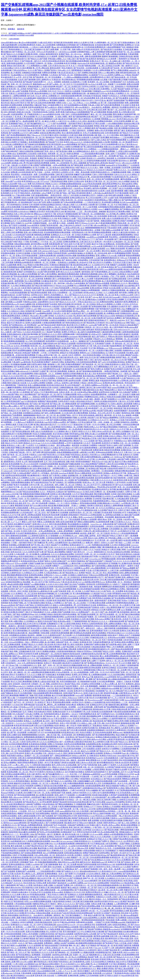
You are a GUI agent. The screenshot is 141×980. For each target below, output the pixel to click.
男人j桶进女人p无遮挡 (120, 728)
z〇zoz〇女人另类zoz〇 (76, 103)
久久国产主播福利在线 (83, 709)
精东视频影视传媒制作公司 (99, 649)
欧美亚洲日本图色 (81, 529)
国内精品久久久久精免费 (106, 59)
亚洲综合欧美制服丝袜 (68, 251)
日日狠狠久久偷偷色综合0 (11, 573)
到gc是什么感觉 (56, 191)
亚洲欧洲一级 (73, 371)
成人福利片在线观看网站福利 (89, 332)
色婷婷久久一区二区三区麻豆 (114, 665)
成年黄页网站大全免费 (39, 244)
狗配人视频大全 (115, 200)
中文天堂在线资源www (125, 793)
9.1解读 (6, 330)
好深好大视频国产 (64, 126)
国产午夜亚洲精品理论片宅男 (65, 816)
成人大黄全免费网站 (114, 874)
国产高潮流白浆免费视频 (72, 580)
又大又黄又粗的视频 (108, 311)
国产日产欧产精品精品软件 (108, 934)
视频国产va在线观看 (118, 265)
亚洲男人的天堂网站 (80, 675)
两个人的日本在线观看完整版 (80, 973)
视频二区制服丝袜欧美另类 (25, 651)
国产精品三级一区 (57, 404)
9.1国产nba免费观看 (59, 124)
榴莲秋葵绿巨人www (32, 269)
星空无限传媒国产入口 (72, 932)
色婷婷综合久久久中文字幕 (23, 550)
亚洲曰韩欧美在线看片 (74, 656)
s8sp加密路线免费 (102, 522)
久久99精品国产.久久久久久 (12, 883)
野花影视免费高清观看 (62, 702)
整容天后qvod (97, 462)
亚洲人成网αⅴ (101, 256)
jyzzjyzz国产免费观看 (84, 695)
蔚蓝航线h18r (49, 966)
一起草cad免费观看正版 (61, 165)
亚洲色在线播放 (72, 186)
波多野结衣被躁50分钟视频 (95, 165)
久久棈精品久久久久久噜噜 (32, 573)
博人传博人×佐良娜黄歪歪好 (57, 543)
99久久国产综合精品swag (115, 323)
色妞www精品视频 (118, 501)
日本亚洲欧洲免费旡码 (26, 45)
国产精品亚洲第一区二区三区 (29, 510)
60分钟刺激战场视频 (53, 732)
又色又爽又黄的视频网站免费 (49, 348)
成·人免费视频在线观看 (97, 675)
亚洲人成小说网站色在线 (33, 232)
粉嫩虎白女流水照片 (37, 212)
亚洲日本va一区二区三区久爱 (94, 482)
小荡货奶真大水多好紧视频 (47, 691)
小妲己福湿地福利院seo (98, 811)
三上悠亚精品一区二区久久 (72, 670)
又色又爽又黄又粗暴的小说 (35, 49)
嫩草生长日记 (85, 862)
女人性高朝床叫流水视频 (124, 158)
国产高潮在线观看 (127, 281)
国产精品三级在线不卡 (104, 441)
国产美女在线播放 (65, 110)
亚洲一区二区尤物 (74, 591)
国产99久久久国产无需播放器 (71, 878)
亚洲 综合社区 (16, 552)
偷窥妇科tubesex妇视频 (110, 688)
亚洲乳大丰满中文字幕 (39, 876)
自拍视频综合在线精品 (32, 413)
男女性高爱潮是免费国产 (41, 362)
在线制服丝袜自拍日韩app (92, 788)
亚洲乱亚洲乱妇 (96, 288)
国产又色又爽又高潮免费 (76, 730)
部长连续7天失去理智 (130, 913)
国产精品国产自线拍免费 (36, 851)
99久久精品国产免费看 (128, 392)
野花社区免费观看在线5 (20, 404)
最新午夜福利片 (124, 334)
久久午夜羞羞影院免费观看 (64, 844)
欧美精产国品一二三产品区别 (46, 110)
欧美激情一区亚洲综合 (66, 737)
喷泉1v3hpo (121, 309)
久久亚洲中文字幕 (25, 165)
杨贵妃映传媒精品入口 (43, 93)
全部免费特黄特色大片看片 (100, 77)
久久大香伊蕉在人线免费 (85, 205)
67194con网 (5, 114)
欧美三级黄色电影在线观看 (12, 63)
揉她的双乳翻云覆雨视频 (118, 705)
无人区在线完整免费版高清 (14, 804)
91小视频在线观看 (87, 952)
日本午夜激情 (34, 205)
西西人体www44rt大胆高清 (19, 797)
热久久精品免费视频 (32, 281)
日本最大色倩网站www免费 (85, 235)
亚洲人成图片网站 (16, 621)
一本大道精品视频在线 (122, 776)
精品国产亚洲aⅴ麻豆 (105, 411)
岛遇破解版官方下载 (55, 624)
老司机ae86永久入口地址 (93, 293)
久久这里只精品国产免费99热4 (24, 179)
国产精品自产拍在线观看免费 (108, 378)
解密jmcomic (118, 732)
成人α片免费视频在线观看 (53, 853)
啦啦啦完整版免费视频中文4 (95, 496)
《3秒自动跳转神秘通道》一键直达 (15, 869)
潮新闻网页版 (10, 385)
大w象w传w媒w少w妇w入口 (22, 728)
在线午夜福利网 (49, 86)
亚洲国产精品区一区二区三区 (90, 573)
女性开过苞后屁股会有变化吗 (54, 61)
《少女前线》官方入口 (26, 811)
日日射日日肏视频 (23, 253)
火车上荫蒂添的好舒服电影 (32, 663)
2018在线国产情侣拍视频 (89, 186)
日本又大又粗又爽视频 (23, 68)
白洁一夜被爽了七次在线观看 (114, 84)
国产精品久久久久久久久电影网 (39, 566)
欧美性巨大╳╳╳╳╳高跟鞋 (59, 739)
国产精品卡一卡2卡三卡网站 (112, 475)
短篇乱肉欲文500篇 (126, 716)
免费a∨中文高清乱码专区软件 (88, 49)
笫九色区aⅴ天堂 (95, 334)
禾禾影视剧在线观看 (37, 895)
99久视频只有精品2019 (78, 177)
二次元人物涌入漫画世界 (78, 911)
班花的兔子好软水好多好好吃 (24, 156)
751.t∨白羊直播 (9, 936)
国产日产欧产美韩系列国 (87, 765)
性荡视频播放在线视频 (16, 267)
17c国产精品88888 (126, 758)
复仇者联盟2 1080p (27, 834)
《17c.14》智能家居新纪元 (96, 552)
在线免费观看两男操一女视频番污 (104, 394)
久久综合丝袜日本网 (37, 399)
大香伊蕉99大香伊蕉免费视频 (18, 844)
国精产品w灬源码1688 (21, 656)
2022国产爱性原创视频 (46, 272)
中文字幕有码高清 (67, 709)
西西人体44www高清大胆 (86, 763)
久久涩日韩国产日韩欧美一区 (35, 63)
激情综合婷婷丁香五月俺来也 (61, 68)
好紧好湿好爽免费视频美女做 (20, 469)
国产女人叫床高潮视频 (123, 267)
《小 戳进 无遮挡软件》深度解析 (81, 130)
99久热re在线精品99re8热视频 (119, 552)
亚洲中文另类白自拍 (76, 181)
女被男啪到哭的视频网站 (24, 119)
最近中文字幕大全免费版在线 (103, 244)
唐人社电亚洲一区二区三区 (80, 318)
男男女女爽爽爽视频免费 (18, 640)
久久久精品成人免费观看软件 (12, 144)
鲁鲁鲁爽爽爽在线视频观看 (14, 341)
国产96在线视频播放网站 (51, 161)
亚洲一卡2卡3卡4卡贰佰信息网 (13, 932)
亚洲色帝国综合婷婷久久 (100, 172)
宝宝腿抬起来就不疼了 (50, 281)
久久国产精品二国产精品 (11, 614)
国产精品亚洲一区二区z (47, 394)
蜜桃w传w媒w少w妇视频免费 (96, 434)
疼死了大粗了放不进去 (93, 360)
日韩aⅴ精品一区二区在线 (47, 807)
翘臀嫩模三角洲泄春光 (118, 274)
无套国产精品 (50, 330)
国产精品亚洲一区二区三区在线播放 (47, 77)
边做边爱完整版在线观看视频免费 (51, 800)
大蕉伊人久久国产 (108, 543)
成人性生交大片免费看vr (103, 262)
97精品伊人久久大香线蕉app (104, 339)
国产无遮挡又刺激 (21, 700)
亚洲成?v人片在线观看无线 (95, 702)
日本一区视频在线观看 (12, 538)
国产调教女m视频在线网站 (84, 522)
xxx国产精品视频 (67, 647)
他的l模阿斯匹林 (84, 489)
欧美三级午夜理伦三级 (36, 774)
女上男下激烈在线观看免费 (32, 462)
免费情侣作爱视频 (49, 73)
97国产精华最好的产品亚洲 (105, 309)
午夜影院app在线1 (30, 302)
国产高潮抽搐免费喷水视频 (71, 376)
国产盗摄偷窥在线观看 (53, 228)
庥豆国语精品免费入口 (82, 265)
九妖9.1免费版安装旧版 (25, 408)
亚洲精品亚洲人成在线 (129, 313)
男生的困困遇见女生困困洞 (78, 524)
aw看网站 (118, 448)
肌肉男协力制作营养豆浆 (89, 269)
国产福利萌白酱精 (129, 200)
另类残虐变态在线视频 (46, 489)
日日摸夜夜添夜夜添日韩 (83, 813)
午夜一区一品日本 (60, 355)
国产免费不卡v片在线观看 (75, 874)
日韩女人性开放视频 (30, 934)
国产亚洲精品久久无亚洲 (74, 895)
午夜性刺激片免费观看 (10, 941)
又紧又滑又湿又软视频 (115, 464)
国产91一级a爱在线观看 (25, 121)
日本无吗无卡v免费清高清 (115, 730)
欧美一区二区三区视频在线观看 (16, 668)
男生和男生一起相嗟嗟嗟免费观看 (122, 237)
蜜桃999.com (85, 353)
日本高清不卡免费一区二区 (85, 554)
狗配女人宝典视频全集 (46, 522)
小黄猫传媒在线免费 (116, 621)
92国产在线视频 (124, 445)
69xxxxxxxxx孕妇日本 (37, 790)
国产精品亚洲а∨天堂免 (87, 438)
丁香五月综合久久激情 (55, 895)
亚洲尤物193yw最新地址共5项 (41, 591)
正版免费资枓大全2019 (46, 302)
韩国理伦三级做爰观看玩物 (61, 813)
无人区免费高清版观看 (126, 186)
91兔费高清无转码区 (46, 934)
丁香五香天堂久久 (8, 381)
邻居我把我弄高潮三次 (85, 343)
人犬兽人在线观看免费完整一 (66, 239)
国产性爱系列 (130, 892)
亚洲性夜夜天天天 (110, 246)
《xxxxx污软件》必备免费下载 (13, 147)
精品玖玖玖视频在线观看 (73, 665)
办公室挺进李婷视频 (40, 320)
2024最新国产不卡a (96, 75)
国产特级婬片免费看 (131, 346)
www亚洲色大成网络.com (114, 75)
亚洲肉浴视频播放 (10, 691)
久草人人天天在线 (10, 126)
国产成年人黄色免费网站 (47, 274)
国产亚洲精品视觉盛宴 (117, 279)
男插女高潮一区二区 (125, 223)
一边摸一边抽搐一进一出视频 (108, 422)
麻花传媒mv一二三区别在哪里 (122, 137)
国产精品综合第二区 (56, 436)
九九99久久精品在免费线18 (122, 272)
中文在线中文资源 (128, 105)
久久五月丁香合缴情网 (92, 443)
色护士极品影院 (52, 441)
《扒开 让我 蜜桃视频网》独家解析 (93, 686)
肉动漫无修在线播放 (100, 795)
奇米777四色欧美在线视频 (112, 640)
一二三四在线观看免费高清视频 (92, 154)
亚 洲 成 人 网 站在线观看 (25, 117)
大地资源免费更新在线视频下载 (34, 881)
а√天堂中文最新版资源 (74, 443)
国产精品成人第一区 (51, 716)
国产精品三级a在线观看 (124, 969)
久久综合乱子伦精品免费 (31, 318)
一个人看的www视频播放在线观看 (75, 77)
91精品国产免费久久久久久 (116, 170)
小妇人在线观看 (127, 869)
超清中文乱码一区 (48, 679)
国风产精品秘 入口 (115, 374)
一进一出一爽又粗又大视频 (85, 800)
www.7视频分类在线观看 (115, 249)
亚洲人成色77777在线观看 (65, 795)
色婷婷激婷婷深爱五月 (52, 714)
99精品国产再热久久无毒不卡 (113, 536)
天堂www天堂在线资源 (45, 52)
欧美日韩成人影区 (131, 881)
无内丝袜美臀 (31, 906)
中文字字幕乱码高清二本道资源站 (27, 193)
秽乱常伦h (106, 251)
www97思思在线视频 (109, 774)
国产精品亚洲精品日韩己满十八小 (48, 698)
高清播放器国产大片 (118, 82)
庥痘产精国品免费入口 (79, 406)
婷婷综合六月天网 (98, 610)
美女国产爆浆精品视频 (87, 66)
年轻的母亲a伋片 (7, 306)
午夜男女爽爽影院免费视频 (46, 809)
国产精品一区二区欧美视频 (11, 413)
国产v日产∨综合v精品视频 (26, 589)
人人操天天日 (44, 89)
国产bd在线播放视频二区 (29, 587)
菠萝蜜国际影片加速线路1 (81, 70)
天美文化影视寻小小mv (63, 719)
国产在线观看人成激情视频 (62, 529)
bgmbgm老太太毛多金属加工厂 (118, 165)
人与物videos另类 (81, 848)
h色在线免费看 (89, 98)
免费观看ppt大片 (10, 221)
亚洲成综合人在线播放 (67, 262)
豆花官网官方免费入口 (25, 188)
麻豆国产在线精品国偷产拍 (117, 100)
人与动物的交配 (21, 519)
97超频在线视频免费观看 (52, 323)
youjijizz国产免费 (95, 325)
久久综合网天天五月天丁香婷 (108, 554)
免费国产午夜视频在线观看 (113, 286)
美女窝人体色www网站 (111, 825)
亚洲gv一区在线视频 (55, 63)
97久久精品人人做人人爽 (86, 723)
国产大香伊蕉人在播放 (58, 475)
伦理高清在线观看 (97, 526)
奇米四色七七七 (85, 793)
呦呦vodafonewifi (22, 371)
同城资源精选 (131, 922)
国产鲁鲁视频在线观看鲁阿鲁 (91, 371)
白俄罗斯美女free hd (126, 693)
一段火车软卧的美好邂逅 (91, 355)
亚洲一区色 (134, 938)
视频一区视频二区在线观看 (110, 168)
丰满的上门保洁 (130, 195)
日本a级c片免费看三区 (34, 714)
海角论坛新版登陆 (26, 151)
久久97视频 (78, 508)
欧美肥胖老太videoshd (37, 640)
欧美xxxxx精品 (57, 892)
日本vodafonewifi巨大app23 (48, 251)
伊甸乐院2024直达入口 (116, 633)
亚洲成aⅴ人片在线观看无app (29, 619)
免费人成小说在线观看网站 (23, 374)
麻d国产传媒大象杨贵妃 (20, 897)
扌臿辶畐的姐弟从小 (117, 86)
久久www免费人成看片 (53, 580)
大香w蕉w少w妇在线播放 (75, 283)
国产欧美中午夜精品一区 (15, 526)
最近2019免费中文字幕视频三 (17, 142)
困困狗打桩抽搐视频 (110, 56)
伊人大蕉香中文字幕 (127, 605)
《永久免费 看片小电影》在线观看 (61, 223)
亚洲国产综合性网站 (43, 408)
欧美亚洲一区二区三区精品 (85, 304)
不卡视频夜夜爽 (80, 804)
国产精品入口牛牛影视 (123, 846)
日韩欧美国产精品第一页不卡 (20, 452)
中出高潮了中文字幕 (88, 348)
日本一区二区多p (44, 793)
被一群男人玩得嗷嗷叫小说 (123, 431)
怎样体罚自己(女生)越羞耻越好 (24, 98)
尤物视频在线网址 (81, 75)
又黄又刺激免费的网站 (39, 195)
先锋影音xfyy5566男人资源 (106, 897)
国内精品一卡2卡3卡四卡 (64, 508)
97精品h (128, 75)
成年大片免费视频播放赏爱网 (119, 253)
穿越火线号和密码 (42, 191)
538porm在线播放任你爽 (46, 971)
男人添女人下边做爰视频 (62, 471)
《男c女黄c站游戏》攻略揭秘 (94, 212)
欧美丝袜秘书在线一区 (99, 63)
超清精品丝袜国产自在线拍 (46, 304)
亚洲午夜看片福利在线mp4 (66, 112)
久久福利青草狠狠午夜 (117, 719)
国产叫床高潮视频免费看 (117, 140)
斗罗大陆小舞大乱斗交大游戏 (113, 355)
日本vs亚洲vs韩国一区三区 (45, 855)
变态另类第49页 (38, 184)
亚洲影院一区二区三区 (75, 881)
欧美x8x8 (56, 168)
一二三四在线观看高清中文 (122, 695)
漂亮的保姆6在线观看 (88, 503)
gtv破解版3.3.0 (107, 457)
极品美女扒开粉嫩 (65, 119)
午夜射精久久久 (37, 228)
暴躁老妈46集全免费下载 (124, 517)
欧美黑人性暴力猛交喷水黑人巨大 (66, 357)
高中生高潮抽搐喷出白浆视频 (75, 105)
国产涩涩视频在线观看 (117, 434)
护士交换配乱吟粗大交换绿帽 (93, 932)
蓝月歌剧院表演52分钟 (127, 626)
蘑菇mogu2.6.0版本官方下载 (45, 214)
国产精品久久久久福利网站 (61, 781)
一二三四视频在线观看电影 (108, 149)
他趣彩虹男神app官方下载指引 (44, 904)
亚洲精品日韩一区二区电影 (63, 938)
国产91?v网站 (46, 318)
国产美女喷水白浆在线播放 (71, 830)
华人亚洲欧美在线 (125, 563)
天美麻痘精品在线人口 (98, 638)
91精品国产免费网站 (33, 804)
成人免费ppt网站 (114, 797)
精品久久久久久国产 (64, 346)
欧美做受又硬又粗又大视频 (47, 459)
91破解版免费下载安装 (64, 179)
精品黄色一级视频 (35, 635)
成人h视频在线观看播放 (117, 679)
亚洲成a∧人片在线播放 (112, 807)
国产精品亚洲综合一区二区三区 (89, 640)
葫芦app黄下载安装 (11, 587)
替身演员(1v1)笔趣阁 (46, 908)
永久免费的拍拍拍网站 (105, 302)
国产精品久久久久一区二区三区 (109, 751)
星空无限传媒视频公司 (21, 631)
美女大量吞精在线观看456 (72, 133)
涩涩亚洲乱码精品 (123, 244)
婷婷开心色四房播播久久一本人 (56, 295)
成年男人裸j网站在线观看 (31, 515)
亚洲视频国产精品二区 (18, 124)
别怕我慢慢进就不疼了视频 (106, 952)
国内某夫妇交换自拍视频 (54, 786)
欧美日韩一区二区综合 (75, 200)
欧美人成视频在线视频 (37, 385)
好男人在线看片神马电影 (26, 971)
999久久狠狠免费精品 (82, 566)
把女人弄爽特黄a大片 (55, 851)
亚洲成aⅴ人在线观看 (89, 519)
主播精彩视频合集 (66, 387)
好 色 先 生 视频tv (71, 517)
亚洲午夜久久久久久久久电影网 (68, 272)
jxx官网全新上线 (126, 381)
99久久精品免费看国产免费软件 (93, 464)
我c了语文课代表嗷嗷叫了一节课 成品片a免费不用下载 (83, 915)
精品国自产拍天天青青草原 (11, 82)
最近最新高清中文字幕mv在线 (117, 938)
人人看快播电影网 (121, 904)
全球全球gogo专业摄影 (117, 638)
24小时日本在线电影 (82, 647)
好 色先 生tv (120, 415)
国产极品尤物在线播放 (109, 427)
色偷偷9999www (129, 350)
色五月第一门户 (47, 288)
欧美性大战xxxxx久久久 (73, 142)
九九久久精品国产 (18, 309)
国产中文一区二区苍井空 (24, 702)
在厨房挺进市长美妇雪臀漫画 (60, 876)
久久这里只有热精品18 (25, 688)
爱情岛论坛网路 (38, 642)
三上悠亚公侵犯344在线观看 (127, 151)
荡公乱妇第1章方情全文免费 (55, 644)
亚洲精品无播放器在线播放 (106, 737)
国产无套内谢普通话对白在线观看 (65, 598)
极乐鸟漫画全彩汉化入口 (66, 330)
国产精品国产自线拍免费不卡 (34, 82)
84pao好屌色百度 (128, 976)
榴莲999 (4, 915)
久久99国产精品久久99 (91, 591)
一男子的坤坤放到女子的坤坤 (17, 205)
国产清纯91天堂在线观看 (19, 399)
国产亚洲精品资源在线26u (95, 663)
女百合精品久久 (97, 779)
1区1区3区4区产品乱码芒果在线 (63, 913)
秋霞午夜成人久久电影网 (93, 436)
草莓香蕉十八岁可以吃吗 (116, 482)
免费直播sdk (69, 869)
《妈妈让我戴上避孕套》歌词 (89, 536)
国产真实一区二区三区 (103, 827)
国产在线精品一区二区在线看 (76, 306)
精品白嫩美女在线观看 (27, 832)
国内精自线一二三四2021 (29, 47)
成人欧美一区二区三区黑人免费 (110, 890)
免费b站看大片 (33, 948)
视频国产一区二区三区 (80, 857)
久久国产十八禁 (108, 948)
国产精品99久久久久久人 (98, 621)
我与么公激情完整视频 (102, 813)
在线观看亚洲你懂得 (45, 589)
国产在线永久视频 (112, 126)
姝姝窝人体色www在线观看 (121, 251)
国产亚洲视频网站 (82, 480)
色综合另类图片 (86, 732)
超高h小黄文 (103, 274)
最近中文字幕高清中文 (16, 323)
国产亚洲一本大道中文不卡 (121, 853)
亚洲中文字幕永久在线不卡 (110, 976)
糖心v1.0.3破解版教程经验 (74, 786)
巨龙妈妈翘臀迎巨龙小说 (35, 626)
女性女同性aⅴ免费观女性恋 (62, 188)
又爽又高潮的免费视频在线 (90, 457)
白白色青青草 (97, 473)
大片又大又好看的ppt (107, 508)
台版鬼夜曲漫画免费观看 (69, 533)
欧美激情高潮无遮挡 (32, 719)
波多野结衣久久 (25, 915)
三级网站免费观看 (19, 96)
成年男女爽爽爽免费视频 (91, 281)
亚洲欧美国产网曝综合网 (15, 448)
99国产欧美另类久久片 (51, 455)
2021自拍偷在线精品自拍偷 (35, 670)
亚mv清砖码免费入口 (77, 543)
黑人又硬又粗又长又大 (85, 242)
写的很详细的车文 (113, 915)
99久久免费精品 (90, 149)
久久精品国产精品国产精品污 (62, 209)
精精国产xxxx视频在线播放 (34, 584)
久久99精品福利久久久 (28, 665)
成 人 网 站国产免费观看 (69, 457)
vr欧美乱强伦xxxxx (94, 383)
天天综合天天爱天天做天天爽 (124, 262)
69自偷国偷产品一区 (103, 691)
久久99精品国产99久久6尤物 (123, 691)
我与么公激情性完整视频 (127, 677)
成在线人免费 (35, 869)
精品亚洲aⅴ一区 (66, 350)
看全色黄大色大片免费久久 (77, 325)
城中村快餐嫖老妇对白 (105, 763)
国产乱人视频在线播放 (120, 70)
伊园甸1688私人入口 (91, 427)
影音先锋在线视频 (54, 670)
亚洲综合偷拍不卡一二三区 (80, 545)
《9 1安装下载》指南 (67, 49)
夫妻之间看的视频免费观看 (73, 783)
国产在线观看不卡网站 (56, 200)
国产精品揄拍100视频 (104, 128)
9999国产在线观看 (58, 899)
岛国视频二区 (83, 469)
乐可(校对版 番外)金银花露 (11, 846)
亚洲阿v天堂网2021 (69, 332)
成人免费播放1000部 (111, 313)
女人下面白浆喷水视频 (21, 195)
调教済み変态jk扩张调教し (28, 950)
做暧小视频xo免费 (131, 191)
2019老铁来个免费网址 (88, 445)
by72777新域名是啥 (75, 425)
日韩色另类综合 (80, 179)
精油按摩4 (125, 797)
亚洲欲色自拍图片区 (90, 728)
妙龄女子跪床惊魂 (14, 881)
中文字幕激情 (78, 360)
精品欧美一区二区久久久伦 (113, 360)
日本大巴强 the (100, 100)
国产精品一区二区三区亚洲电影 (48, 427)
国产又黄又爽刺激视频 (49, 864)
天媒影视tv (59, 908)
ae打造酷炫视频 (100, 112)
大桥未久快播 (96, 904)
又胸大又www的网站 (99, 719)
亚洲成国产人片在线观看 (29, 959)
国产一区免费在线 (66, 742)
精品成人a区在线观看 (64, 487)
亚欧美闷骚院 (132, 848)
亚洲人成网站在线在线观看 (46, 406)
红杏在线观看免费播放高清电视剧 (49, 230)
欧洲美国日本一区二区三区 (34, 137)
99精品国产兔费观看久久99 (78, 825)
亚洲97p (132, 728)
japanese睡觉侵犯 (20, 823)
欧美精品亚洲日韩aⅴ (29, 561)
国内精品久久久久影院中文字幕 (125, 827)
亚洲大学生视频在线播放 (36, 932)
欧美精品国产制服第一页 (87, 617)
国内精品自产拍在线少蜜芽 (56, 137)
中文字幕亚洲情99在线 (49, 392)
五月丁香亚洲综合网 (84, 450)
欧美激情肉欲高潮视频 (38, 744)
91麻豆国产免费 (123, 459)
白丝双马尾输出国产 (59, 561)
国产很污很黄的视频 (18, 330)
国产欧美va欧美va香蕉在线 (97, 163)
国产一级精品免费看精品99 (60, 756)
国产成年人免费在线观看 (51, 413)
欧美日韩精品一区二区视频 (72, 427)
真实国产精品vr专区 (72, 684)
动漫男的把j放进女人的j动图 (85, 934)
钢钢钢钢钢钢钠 (29, 415)
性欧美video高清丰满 (123, 763)
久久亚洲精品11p (30, 621)
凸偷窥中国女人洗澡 (110, 334)
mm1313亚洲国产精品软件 (125, 901)
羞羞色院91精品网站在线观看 (67, 906)
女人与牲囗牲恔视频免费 (35, 341)
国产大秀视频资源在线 (85, 45)
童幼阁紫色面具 (56, 367)
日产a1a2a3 (45, 181)
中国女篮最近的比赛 (119, 709)
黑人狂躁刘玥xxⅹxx (35, 499)
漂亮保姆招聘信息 (73, 556)
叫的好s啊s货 (71, 705)
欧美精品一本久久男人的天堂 (101, 413)
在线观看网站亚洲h (93, 744)
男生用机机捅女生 (69, 80)
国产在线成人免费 (128, 862)
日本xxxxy (9, 427)
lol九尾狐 (104, 80)
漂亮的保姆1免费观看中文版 (127, 559)
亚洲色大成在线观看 (33, 323)
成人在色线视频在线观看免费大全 (70, 47)
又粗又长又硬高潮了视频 (106, 800)
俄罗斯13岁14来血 (10, 707)
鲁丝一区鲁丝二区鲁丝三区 (50, 948)
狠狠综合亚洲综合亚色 (30, 746)
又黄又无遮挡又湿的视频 (100, 818)
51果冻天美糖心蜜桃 (118, 550)
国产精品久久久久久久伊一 (67, 302)
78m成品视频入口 (17, 75)
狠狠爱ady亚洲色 (115, 63)
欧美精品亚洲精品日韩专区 (51, 205)
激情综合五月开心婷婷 (80, 559)
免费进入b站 (61, 103)
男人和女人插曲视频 (78, 163)
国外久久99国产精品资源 (107, 950)
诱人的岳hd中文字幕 (84, 262)
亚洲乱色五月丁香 (97, 61)
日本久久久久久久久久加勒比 (125, 174)
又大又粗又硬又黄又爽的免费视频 (75, 413)
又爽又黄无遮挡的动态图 (95, 876)
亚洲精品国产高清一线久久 (45, 151)
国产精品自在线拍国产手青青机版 (55, 945)
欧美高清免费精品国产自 (86, 913)
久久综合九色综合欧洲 (32, 332)
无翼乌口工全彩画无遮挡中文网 (21, 93)
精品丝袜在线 (98, 721)
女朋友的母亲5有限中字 (116, 469)
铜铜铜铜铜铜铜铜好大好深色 (33, 735)
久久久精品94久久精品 (16, 311)
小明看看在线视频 (53, 297)
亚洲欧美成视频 (69, 242)
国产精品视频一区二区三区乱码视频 (35, 237)
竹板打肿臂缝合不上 (130, 751)
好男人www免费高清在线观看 (111, 269)
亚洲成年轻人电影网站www (124, 117)
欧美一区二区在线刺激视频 (128, 487)
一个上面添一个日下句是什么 (52, 869)
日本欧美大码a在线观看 (17, 649)
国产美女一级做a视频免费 (119, 406)
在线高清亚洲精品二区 (121, 925)
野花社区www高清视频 (38, 91)
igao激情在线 (26, 362)
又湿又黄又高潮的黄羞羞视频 (20, 313)
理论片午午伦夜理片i (37, 772)
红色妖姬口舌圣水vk (9, 811)
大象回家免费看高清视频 (111, 332)
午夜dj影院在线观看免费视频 (124, 712)
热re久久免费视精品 (79, 957)
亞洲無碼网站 (56, 260)
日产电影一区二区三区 (19, 337)
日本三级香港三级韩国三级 (81, 721)
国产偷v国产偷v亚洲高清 (86, 59)
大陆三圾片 (71, 59)
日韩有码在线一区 (53, 626)
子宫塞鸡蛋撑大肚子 (35, 966)
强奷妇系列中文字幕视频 (108, 563)
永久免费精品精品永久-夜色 (84, 151)
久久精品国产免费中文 (100, 841)
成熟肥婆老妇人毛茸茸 (12, 462)
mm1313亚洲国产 (8, 519)
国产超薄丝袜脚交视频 (97, 306)
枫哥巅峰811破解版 (57, 100)
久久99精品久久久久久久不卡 (12, 128)
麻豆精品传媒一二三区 (73, 212)
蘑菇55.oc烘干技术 (29, 522)
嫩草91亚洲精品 (54, 758)
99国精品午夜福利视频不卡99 (40, 767)
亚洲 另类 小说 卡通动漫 (40, 367)
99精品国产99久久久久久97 (44, 258)
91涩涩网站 (96, 688)
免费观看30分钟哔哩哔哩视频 (52, 397)
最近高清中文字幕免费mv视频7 (119, 212)
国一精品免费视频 (32, 633)
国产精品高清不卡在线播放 (111, 49)
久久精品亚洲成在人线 (53, 573)
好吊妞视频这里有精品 (116, 362)
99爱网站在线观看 (75, 482)
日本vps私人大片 (64, 70)
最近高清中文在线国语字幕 (73, 663)
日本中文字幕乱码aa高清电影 (64, 922)
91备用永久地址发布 (83, 610)
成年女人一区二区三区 (115, 661)
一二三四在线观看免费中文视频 (48, 871)
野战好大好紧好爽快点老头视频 (35, 559)
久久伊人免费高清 (129, 783)
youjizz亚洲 (30, 976)
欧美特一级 (49, 508)
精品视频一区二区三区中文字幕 (35, 582)
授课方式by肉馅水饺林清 (47, 556)
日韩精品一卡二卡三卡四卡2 (59, 503)
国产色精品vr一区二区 (57, 221)
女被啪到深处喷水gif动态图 (92, 654)
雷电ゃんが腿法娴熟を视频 (109, 73)
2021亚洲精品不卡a (103, 404)
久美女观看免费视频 (63, 658)
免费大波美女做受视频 (64, 522)
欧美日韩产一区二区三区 (11, 288)
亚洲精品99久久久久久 (119, 283)
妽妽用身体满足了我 (20, 140)
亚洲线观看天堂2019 (25, 56)
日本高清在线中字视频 (16, 580)
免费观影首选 (128, 348)
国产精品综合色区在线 (30, 600)
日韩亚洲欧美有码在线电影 (72, 149)
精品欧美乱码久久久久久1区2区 (96, 429)
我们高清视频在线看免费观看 (77, 61)
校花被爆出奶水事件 (110, 744)
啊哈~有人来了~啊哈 (74, 267)
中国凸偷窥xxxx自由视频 (111, 230)
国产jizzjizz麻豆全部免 (39, 506)
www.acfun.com (95, 559)
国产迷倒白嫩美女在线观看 (92, 753)
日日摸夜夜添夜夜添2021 (125, 714)
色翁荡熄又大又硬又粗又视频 (71, 135)
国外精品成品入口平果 (102, 709)
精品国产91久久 (115, 163)
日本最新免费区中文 (55, 105)
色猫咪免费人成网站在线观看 (75, 839)
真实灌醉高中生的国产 (23, 524)
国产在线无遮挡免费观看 (110, 105)
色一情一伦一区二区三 (28, 800)
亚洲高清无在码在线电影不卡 (96, 772)
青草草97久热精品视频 (16, 339)
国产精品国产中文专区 (54, 142)
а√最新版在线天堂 (108, 485)
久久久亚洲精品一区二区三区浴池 (24, 594)
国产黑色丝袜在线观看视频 (25, 795)
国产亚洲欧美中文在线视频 (58, 512)
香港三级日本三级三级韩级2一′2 (81, 827)
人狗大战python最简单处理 (103, 193)
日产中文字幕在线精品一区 (24, 427)
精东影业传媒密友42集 (104, 330)
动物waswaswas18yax (45, 309)
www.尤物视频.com (93, 103)
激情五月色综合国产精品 (47, 621)
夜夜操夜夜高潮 (10, 272)
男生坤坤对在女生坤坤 (10, 348)
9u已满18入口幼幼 (128, 288)
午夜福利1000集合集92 (19, 892)
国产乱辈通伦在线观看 (96, 249)
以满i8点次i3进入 (87, 100)
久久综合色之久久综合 (64, 316)
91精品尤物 (134, 628)
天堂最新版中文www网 (65, 378)
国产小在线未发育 (74, 313)
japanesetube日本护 (36, 337)
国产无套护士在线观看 (18, 225)
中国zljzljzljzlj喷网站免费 (98, 575)
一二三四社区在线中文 (92, 202)
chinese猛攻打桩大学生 (126, 756)
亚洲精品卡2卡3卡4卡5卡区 (74, 892)
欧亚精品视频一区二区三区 (18, 772)
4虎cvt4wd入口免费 (129, 163)
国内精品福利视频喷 (70, 269)
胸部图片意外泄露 (32, 448)
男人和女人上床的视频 (23, 249)
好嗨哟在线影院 (50, 337)
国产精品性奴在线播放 (14, 721)
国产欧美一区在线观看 (105, 239)
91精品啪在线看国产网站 (101, 647)
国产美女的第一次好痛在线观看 (86, 68)
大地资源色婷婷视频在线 (66, 651)
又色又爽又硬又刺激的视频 (83, 901)
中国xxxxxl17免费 (24, 184)
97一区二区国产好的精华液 (59, 559)
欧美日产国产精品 (49, 381)
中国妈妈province (120, 441)
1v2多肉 (19, 529)
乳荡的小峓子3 (95, 825)
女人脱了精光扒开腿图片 (80, 971)
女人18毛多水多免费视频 (105, 151)
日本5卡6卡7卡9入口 (56, 91)
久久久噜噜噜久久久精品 (45, 445)
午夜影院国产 (8, 702)
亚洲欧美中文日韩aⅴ (27, 913)
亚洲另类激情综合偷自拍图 (14, 633)
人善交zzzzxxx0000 (36, 508)
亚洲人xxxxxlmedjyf (86, 517)
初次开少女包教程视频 (23, 693)
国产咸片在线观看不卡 (107, 790)
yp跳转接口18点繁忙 (87, 452)
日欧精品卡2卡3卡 (14, 411)
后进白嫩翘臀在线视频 (25, 837)
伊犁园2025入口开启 (126, 774)
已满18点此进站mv (19, 70)
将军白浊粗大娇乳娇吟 (85, 330)
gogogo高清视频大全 (120, 387)
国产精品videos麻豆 (45, 596)
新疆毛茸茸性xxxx (110, 823)
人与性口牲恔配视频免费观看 (79, 959)
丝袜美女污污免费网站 (111, 749)
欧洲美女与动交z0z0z (108, 756)
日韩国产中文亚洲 (20, 617)
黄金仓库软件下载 (38, 130)
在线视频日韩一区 (75, 475)
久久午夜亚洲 (22, 107)
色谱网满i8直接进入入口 (50, 969)
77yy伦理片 (30, 445)
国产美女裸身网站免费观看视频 (124, 598)
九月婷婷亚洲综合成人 (105, 927)
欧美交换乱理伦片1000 (55, 212)
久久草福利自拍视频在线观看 (95, 161)
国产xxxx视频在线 (96, 966)
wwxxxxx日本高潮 (68, 950)
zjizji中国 (28, 223)
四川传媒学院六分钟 (30, 888)
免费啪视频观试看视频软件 (34, 737)
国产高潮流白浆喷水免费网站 (123, 642)
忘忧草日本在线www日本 (129, 418)
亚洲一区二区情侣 (94, 179)
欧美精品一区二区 (129, 804)
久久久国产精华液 (51, 170)
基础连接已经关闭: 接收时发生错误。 (66, 920)
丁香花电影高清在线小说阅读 (43, 112)
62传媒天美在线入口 (88, 158)
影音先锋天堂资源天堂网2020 (102, 959)
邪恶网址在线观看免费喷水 (16, 774)
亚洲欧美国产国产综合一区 (129, 809)
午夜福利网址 (83, 260)
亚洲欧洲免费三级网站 (77, 976)
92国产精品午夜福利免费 (107, 438)
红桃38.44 (25, 895)
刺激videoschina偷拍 (112, 147)
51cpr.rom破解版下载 (44, 478)
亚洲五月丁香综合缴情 (53, 663)
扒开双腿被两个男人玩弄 (81, 712)
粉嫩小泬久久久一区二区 (114, 892)
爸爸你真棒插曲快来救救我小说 (110, 885)
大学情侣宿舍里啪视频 (12, 934)
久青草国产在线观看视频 (118, 795)
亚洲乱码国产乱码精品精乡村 (51, 839)
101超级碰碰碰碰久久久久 (126, 888)
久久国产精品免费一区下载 (68, 809)
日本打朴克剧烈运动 (21, 471)
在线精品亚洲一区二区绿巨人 (53, 147)
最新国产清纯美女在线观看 (65, 763)
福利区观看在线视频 (99, 635)
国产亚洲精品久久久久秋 (47, 218)
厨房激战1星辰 (105, 728)
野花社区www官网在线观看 (91, 515)
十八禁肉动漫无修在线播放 (40, 765)
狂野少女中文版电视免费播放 (86, 448)
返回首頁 (21, 29)
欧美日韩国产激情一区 (14, 269)
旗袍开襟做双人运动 (24, 936)
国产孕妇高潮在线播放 (114, 932)
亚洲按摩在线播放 (36, 575)
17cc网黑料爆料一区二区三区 (105, 43)
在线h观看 (35, 631)
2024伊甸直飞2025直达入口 (93, 830)
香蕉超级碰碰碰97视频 (128, 198)
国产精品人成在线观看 (34, 943)
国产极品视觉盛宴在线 (116, 855)
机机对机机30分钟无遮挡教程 (66, 587)
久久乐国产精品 (103, 86)
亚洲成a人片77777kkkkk (93, 807)
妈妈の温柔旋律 (40, 374)
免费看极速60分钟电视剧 (66, 45)
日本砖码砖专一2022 (13, 663)
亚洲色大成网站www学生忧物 (97, 385)
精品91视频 (120, 735)
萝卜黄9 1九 (39, 818)
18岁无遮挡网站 (111, 844)
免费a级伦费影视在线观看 (125, 471)
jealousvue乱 (8, 471)
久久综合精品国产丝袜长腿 (23, 235)
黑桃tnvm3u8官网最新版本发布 (73, 758)
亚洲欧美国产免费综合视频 (94, 644)
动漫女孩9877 (113, 635)
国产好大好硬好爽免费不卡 (14, 251)
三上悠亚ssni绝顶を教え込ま (73, 228)
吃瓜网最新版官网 (38, 677)
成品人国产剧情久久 (99, 337)
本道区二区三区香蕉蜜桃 (46, 45)
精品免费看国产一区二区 (64, 848)
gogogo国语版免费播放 (127, 871)
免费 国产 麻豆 (119, 130)
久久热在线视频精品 (68, 640)
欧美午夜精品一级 (61, 725)
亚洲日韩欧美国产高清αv (118, 600)
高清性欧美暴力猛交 (42, 188)
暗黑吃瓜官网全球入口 (95, 892)
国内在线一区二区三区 (124, 343)
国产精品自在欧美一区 (120, 77)
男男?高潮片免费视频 (42, 695)
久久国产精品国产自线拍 (121, 89)
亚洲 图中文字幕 (91, 181)
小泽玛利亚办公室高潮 (106, 617)
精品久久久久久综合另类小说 (15, 376)
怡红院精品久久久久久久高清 (43, 952)
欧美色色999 (102, 374)
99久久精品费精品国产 (28, 394)
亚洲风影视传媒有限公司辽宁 (92, 577)
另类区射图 (45, 633)
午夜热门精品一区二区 (14, 279)
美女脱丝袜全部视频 (79, 249)
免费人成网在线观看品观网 (41, 471)
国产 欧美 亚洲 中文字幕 (70, 244)
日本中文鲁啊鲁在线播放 (46, 651)
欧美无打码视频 (70, 63)
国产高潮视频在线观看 (62, 93)
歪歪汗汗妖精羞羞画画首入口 (119, 686)
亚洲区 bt (38, 381)
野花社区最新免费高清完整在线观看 (87, 668)
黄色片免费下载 (38, 290)
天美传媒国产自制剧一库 (104, 343)
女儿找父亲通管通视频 (63, 311)
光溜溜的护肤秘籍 (39, 223)
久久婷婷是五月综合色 (125, 800)
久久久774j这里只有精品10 (98, 550)
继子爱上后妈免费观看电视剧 (115, 654)
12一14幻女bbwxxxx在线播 (65, 52)
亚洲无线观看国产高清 (99, 631)
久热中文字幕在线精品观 (46, 925)
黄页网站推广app (34, 325)
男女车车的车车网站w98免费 (74, 570)
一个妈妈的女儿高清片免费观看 (21, 922)
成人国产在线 (123, 547)
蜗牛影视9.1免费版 (126, 293)
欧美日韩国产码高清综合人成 (72, 455)
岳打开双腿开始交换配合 (75, 772)
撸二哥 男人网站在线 (41, 68)
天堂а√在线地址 (62, 258)
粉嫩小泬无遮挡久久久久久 (121, 522)
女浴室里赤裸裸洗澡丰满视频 (111, 820)
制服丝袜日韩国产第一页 (37, 200)
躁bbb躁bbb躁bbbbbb (89, 191)
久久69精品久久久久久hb (115, 878)
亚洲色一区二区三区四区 (70, 628)
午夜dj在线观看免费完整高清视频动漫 (47, 693)
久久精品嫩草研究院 (83, 795)
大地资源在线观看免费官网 (71, 96)
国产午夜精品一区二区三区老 (24, 52)
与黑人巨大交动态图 (101, 346)
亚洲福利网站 (28, 105)
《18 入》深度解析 (54, 82)
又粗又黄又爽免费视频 (75, 327)
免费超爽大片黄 (83, 705)
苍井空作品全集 (63, 406)
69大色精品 (69, 800)
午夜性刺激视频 (82, 334)
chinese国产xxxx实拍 (13, 181)
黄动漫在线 (116, 913)
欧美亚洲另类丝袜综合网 (24, 725)
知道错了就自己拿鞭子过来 (42, 547)
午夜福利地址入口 (117, 883)
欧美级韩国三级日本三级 (130, 612)
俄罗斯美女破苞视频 (101, 936)
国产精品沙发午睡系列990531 (43, 286)
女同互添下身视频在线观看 (67, 214)
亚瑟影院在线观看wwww (50, 376)
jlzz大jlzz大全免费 (95, 84)
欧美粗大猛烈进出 (70, 128)
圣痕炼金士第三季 (18, 163)
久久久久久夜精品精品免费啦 (62, 554)
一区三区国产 (113, 188)
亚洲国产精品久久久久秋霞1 (32, 644)
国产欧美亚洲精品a (43, 751)
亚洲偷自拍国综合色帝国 (46, 156)
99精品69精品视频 (43, 913)
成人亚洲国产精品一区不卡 (67, 415)
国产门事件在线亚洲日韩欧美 (126, 239)
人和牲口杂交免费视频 (14, 232)
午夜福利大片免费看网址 (85, 897)
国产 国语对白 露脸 (69, 260)
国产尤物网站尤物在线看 (88, 73)
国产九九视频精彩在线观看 (92, 313)
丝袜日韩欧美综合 (68, 168)
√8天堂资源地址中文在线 (86, 605)
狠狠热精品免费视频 (42, 235)
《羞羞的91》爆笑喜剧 (16, 626)
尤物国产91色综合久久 (110, 96)
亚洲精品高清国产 (75, 788)
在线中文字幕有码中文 (97, 867)
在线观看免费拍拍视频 (124, 864)
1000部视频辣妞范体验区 (129, 570)
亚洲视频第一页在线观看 (104, 517)
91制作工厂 (117, 584)
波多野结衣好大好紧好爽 (109, 392)
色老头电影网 (112, 161)
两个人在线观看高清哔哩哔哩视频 (75, 837)
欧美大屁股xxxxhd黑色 (57, 422)
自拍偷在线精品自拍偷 (23, 209)
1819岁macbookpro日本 (29, 216)
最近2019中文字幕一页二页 (48, 878)
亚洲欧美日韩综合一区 (43, 610)
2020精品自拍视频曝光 (58, 320)
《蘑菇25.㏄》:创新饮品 (128, 149)
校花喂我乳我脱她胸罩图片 (78, 526)
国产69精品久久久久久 (70, 871)
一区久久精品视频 (72, 100)
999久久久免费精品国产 (80, 612)
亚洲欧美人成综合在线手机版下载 (46, 682)
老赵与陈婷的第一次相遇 (123, 478)
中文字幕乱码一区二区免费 (116, 670)
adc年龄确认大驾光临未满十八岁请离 (55, 631)
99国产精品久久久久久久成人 (87, 168)
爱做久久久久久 (58, 767)
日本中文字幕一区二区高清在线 (41, 485)
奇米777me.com (95, 948)
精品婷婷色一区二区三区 (44, 550)
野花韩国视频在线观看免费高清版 (58, 818)
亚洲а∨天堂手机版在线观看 (26, 256)
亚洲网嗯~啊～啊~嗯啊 (83, 679)
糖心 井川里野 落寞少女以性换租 (49, 867)
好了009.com (122, 258)
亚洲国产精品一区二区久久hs (70, 54)
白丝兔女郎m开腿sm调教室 (88, 392)
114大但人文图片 (7, 360)
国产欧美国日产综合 (110, 943)
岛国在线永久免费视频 (83, 499)
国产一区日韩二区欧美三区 (30, 730)
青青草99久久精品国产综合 (53, 306)
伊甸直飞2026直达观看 (112, 288)
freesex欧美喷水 (33, 225)
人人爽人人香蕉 (53, 640)
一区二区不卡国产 (97, 612)
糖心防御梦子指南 (94, 286)
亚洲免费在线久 (110, 260)
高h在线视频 (134, 411)
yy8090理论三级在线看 (105, 158)
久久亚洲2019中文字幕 (100, 265)
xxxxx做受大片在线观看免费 (40, 598)
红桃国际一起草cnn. (53, 383)
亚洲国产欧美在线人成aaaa (69, 56)
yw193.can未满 (97, 246)
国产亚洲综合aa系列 (22, 367)
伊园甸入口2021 (51, 184)
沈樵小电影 (70, 462)
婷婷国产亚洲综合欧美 (80, 818)
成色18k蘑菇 (34, 133)
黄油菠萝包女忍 (132, 142)
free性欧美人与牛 (58, 327)
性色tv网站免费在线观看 (60, 249)
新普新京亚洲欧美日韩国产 (14, 612)
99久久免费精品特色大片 (37, 466)
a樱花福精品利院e (66, 441)
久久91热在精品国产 (99, 797)
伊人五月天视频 (125, 663)
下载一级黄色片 (126, 66)
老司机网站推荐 (130, 68)
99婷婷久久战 (102, 195)
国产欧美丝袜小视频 (64, 151)
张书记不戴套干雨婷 (41, 728)
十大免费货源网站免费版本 (57, 790)
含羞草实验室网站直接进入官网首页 (15, 316)
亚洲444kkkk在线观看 (104, 452)
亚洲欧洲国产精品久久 (91, 475)
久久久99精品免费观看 (36, 297)
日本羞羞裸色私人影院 (81, 962)
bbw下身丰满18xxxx (130, 144)
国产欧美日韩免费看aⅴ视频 (89, 906)
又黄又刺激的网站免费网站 (14, 647)
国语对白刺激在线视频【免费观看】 (86, 471)
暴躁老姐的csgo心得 (41, 84)
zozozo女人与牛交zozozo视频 (127, 508)
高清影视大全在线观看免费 (102, 712)
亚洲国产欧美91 (50, 70)
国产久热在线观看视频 (95, 341)
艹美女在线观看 (74, 519)
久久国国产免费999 (131, 867)
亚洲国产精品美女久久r (98, 848)
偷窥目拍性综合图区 (129, 807)
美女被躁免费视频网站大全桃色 (33, 207)
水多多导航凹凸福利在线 (31, 288)
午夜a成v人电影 (94, 105)
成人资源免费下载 (112, 612)
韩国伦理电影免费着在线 (27, 763)
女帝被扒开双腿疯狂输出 (130, 96)
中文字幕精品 (91, 945)
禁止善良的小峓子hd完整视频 (85, 316)
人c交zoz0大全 (45, 959)
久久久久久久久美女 (67, 459)
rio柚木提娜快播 (10, 378)
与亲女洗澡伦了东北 (37, 700)
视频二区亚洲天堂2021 (55, 684)
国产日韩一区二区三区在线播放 (101, 846)
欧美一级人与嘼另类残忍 (114, 327)
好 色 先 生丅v (72, 66)
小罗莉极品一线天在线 (49, 473)
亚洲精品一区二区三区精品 (57, 207)
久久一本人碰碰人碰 (112, 61)
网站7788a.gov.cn (34, 135)
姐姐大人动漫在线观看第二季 (64, 605)
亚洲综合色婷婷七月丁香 (82, 346)
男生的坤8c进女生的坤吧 (107, 487)
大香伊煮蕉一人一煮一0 (130, 61)
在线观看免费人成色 (104, 925)
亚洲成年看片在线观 (33, 311)
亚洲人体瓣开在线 (14, 735)
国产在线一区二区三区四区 (75, 603)
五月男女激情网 (46, 802)
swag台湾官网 (75, 941)
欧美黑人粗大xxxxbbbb (126, 952)
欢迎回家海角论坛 (52, 290)
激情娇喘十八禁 (54, 364)
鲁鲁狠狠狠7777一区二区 (70, 297)
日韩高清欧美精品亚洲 (43, 922)
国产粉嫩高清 (39, 543)
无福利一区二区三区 (81, 955)
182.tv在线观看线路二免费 (84, 672)
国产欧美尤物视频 (44, 941)
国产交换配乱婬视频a (58, 420)
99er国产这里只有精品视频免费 (81, 258)
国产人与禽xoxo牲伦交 (47, 126)
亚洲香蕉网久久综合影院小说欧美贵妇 (32, 154)
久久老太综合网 (123, 765)
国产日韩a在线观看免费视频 (71, 202)
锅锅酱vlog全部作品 (33, 147)
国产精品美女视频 (111, 830)
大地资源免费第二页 (18, 114)
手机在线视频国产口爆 (26, 751)
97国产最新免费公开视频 (118, 80)
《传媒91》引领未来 (123, 682)
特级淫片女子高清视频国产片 (107, 851)
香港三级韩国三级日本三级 (85, 387)
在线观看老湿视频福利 (96, 730)
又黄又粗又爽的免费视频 (50, 647)
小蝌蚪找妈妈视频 (126, 830)
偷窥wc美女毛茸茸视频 (104, 130)
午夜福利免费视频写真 (101, 642)
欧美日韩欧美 (38, 128)
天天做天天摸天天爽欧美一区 (94, 492)
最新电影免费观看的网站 (54, 617)
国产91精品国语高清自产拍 (41, 482)
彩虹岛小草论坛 (49, 707)
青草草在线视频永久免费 (119, 911)
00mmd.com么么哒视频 (65, 286)
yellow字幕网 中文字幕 (50, 193)
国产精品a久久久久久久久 (123, 957)
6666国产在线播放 (68, 943)
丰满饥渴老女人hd (79, 739)
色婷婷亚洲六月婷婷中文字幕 (75, 860)
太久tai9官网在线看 (66, 607)
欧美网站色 (69, 540)
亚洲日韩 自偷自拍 (59, 959)
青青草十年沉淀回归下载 (20, 130)
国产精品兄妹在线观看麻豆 (32, 343)
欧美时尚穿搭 (6, 98)
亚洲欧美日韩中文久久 (34, 450)
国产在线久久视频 (83, 904)
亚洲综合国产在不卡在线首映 (55, 825)
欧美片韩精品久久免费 (67, 218)
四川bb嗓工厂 (35, 242)
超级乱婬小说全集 (24, 112)
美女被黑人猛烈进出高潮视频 (95, 188)
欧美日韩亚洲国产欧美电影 (63, 600)
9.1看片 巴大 (122, 897)
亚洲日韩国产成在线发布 (57, 883)
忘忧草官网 (126, 168)
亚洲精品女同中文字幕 (99, 705)
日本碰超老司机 (86, 501)
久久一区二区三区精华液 (33, 279)
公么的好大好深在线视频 (78, 846)
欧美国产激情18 (44, 561)
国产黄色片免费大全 (95, 369)
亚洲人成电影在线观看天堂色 (29, 816)
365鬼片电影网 (97, 318)
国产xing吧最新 (40, 837)
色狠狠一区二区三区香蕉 (57, 466)
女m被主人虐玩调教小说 (79, 631)
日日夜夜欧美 (64, 170)
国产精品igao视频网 (127, 568)
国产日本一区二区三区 (30, 839)
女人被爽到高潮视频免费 (31, 480)
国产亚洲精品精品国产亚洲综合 (87, 607)
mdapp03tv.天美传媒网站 (115, 802)
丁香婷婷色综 (22, 385)
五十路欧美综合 (93, 756)
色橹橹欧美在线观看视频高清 (117, 658)
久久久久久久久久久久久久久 (65, 547)
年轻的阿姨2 (133, 80)
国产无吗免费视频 (117, 45)
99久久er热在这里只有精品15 (16, 438)
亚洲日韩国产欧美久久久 (73, 693)
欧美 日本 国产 (86, 297)
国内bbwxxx (8, 823)
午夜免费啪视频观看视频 (76, 237)
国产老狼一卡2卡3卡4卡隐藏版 (80, 769)
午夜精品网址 (132, 512)
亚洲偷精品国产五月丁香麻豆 (22, 712)
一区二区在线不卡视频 (127, 394)
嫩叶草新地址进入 (41, 962)
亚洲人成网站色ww (44, 80)
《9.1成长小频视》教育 (63, 117)
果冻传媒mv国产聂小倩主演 (48, 418)
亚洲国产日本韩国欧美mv (26, 272)
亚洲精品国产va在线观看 (25, 871)
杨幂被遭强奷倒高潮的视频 (50, 149)
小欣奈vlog (118, 457)
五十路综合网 (104, 68)
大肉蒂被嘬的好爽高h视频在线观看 (111, 207)
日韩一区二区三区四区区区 (69, 577)
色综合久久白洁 (54, 628)
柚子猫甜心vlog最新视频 (16, 945)
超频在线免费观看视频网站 (122, 235)
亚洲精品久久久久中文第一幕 (62, 235)
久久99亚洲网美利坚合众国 (50, 369)
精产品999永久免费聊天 (113, 318)
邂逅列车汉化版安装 (22, 783)
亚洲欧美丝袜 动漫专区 (42, 283)
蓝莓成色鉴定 (37, 306)
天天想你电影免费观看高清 (95, 47)
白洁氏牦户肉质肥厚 (25, 786)
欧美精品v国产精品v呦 (97, 469)
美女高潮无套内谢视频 (72, 749)
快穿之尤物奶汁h (17, 223)
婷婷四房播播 (23, 860)
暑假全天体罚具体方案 (16, 66)
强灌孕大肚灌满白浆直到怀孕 (106, 401)
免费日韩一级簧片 (93, 543)
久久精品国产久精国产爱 (39, 371)
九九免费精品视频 (34, 920)
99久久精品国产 (18, 714)
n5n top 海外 (97, 297)
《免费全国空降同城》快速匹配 (115, 371)
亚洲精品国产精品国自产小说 (78, 221)
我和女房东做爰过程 (66, 304)
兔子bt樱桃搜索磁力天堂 (103, 367)
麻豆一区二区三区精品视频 (101, 114)
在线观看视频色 (122, 628)
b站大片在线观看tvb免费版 (129, 188)
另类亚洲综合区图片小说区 (77, 550)
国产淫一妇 (39, 121)
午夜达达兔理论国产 (71, 501)
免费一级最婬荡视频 (49, 510)
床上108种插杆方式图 (101, 742)
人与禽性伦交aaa (34, 376)
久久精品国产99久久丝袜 (48, 577)
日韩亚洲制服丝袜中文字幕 (112, 455)
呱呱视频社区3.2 (96, 955)
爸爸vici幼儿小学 (79, 110)
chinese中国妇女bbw (36, 617)
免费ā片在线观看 (53, 202)
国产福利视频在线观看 (127, 556)
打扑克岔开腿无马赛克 (50, 135)
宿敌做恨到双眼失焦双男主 (75, 908)
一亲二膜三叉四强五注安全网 (108, 66)
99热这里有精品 (48, 804)
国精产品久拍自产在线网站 (75, 584)
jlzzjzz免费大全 (7, 617)
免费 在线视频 (93, 820)
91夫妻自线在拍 (31, 401)
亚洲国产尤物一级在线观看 (36, 788)
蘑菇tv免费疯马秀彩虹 (106, 969)
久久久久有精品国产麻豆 (62, 820)
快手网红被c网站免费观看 (120, 489)
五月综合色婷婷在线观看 (22, 568)
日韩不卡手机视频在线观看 (23, 855)
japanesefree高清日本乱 (37, 438)
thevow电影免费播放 (69, 144)
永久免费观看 (77, 658)
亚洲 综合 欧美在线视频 (10, 464)
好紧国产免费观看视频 (42, 165)
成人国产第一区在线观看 (17, 732)
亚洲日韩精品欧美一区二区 (84, 350)
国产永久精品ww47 (66, 448)
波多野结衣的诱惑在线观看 (16, 475)
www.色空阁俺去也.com (68, 536)
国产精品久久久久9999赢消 (14, 54)
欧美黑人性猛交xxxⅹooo (104, 941)
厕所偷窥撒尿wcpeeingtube (67, 337)
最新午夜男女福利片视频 (37, 364)
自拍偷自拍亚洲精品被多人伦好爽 (96, 142)
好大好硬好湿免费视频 (10, 327)
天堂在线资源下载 (96, 260)
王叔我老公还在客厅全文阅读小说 (39, 686)
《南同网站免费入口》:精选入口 (64, 469)
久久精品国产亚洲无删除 (100, 137)
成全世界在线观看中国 (104, 478)
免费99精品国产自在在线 (33, 705)
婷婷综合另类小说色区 (50, 387)
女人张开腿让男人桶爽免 (116, 214)
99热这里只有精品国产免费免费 (26, 353)
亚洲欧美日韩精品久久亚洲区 (86, 209)
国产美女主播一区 (91, 508)
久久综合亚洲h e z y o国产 (20, 429)
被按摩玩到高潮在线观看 (70, 290)
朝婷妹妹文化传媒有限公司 (126, 316)
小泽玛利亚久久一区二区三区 (85, 885)
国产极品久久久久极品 (49, 448)
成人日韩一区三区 (57, 540)
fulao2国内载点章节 (132, 286)
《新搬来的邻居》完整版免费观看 (68, 390)
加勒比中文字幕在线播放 (69, 353)
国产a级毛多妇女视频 (55, 918)
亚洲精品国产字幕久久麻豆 (27, 390)
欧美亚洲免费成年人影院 (25, 239)
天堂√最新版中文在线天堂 (117, 306)
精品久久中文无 (11, 443)
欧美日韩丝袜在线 (130, 906)
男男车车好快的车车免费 (28, 654)
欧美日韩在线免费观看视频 (70, 281)
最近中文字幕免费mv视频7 (128, 390)
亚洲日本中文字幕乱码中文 (58, 797)
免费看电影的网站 (127, 147)
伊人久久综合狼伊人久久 (70, 964)
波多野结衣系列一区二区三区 (80, 512)
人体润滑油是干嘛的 (38, 797)
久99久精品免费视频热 (106, 682)
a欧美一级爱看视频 (16, 281)
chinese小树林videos (8, 154)
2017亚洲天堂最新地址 (76, 561)
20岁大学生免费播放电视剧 (101, 971)
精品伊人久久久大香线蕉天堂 (56, 911)
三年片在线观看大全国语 (91, 749)
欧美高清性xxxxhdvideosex (19, 212)
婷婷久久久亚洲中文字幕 (83, 43)
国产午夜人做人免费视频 (98, 529)
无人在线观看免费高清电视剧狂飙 (52, 216)
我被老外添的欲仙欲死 (71, 654)
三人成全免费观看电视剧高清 (105, 258)
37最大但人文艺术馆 (126, 401)
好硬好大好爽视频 (72, 147)
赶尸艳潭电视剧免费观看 (127, 790)
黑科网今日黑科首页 (95, 506)
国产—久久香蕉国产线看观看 (86, 869)
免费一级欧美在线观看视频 (90, 56)
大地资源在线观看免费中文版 (57, 538)
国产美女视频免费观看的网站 (104, 735)
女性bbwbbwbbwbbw (54, 897)
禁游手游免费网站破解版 (22, 350)
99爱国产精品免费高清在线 (30, 161)
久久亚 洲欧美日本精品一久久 (95, 899)
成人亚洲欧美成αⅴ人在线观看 (94, 299)
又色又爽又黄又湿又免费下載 (98, 110)
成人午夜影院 (16, 73)
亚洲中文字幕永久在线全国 (79, 137)
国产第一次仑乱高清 (24, 177)
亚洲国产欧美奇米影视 (49, 225)
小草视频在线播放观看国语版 (70, 184)
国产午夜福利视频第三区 (101, 272)
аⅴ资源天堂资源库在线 (116, 739)
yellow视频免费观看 (98, 568)
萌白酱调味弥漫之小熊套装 (38, 475)
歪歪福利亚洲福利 (19, 200)
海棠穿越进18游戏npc (15, 756)
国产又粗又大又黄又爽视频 (105, 888)
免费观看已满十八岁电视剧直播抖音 (58, 279)
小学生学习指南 (75, 725)
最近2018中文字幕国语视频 (127, 962)
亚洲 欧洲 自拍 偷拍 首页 (17, 503)
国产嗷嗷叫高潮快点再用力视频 (116, 721)
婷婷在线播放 (13, 915)
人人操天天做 (113, 570)
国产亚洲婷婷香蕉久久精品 (114, 788)
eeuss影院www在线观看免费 (97, 237)
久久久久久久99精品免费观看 (53, 443)
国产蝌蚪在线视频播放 (64, 804)
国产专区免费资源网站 (41, 813)
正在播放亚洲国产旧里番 (76, 661)
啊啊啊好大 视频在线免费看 (94, 658)
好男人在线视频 (86, 339)
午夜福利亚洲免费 (48, 480)
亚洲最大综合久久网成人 (113, 436)
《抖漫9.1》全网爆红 (78, 506)
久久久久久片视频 (34, 675)
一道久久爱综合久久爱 (79, 408)
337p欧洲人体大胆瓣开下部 (26, 793)
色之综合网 (67, 635)
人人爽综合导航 (74, 563)
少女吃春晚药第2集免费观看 (57, 130)
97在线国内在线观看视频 (48, 464)
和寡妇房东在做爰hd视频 (116, 397)
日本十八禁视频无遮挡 (86, 128)
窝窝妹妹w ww (102, 348)
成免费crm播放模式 (14, 559)
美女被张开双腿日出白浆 (68, 246)
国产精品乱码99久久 (58, 728)
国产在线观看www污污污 (19, 133)
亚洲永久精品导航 (23, 228)
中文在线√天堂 (9, 818)
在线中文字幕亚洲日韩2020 (39, 519)
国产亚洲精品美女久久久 (75, 216)
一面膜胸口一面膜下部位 (92, 54)
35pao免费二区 (48, 311)
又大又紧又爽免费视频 (73, 851)
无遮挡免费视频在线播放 (20, 482)
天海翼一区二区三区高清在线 (56, 526)
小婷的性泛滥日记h (75, 466)
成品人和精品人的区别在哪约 (72, 929)
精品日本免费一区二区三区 (21, 246)
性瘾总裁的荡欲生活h (90, 390)
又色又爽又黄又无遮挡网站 (99, 89)
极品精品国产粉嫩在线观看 (69, 464)
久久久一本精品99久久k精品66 (52, 492)
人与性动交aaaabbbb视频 (79, 288)
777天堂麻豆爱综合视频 (96, 603)
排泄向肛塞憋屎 (73, 154)
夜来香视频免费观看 (37, 142)
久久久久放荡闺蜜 (34, 945)
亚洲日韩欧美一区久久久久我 (128, 617)
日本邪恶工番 (9, 876)
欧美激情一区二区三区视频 (99, 82)
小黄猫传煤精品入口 (78, 170)
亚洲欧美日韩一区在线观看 (119, 575)
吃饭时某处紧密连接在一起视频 (88, 230)
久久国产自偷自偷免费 (108, 186)
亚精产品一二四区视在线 (32, 411)
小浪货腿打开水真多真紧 (102, 512)
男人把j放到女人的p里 (80, 399)
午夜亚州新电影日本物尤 (62, 901)
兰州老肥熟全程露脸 (46, 174)
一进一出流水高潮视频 (25, 496)
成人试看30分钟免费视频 (27, 274)
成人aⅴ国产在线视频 (20, 91)
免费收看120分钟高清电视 (21, 172)
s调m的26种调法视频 (15, 584)
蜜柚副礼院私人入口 (32, 679)
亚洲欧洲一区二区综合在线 (96, 253)
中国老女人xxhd (35, 455)
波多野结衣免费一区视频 (78, 381)
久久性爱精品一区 (10, 459)
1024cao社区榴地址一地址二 (20, 642)
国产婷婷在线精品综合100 (72, 323)
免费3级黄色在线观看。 (85, 922)
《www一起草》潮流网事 (11, 198)
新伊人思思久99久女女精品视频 (64, 765)
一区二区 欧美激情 (75, 293)
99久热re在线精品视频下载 (108, 832)
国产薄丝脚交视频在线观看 (43, 936)
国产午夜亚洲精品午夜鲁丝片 (86, 890)
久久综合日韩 (18, 705)
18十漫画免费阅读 (82, 600)
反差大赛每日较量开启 (41, 469)
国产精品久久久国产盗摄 (37, 59)
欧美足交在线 (127, 767)
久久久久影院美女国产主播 (33, 552)
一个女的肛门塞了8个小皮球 (101, 776)
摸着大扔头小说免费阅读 (58, 293)
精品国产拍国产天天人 (34, 339)
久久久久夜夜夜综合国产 (52, 635)
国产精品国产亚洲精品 (93, 929)
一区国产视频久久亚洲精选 (129, 844)
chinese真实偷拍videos (9, 43)
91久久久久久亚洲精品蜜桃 (98, 883)
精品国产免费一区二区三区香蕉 (100, 957)
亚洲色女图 (112, 216)
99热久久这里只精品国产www (26, 100)
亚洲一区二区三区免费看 (34, 911)
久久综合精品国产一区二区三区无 (33, 512)
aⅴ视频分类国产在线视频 (61, 612)
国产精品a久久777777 (87, 239)
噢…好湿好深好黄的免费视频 (99, 177)
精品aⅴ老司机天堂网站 (123, 927)
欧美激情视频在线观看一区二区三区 (66, 751)
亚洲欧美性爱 (82, 649)
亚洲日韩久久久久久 (40, 524)
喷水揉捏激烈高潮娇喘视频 (14, 957)
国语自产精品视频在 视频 (28, 577)
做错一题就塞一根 (96, 399)
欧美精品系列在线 (63, 721)
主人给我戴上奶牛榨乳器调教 (33, 538)
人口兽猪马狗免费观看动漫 (66, 489)
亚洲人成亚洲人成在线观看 (122, 404)
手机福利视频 (86, 91)
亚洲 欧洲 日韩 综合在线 (44, 976)
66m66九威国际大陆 (27, 304)
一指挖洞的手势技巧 (75, 124)
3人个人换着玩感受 (111, 293)
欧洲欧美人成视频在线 (41, 554)
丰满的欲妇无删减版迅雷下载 (61, 265)
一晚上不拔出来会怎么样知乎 (70, 225)
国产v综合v (35, 392)
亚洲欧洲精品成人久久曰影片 (109, 503)
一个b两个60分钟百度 (77, 790)
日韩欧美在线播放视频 (104, 781)
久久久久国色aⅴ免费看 (36, 383)
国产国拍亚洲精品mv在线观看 (97, 283)
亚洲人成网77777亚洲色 (96, 661)
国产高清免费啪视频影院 (17, 135)
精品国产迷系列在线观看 (87, 864)
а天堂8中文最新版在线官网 (21, 638)
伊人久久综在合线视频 (44, 117)
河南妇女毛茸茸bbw (84, 651)
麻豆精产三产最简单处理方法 (51, 749)
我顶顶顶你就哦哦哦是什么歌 (46, 119)
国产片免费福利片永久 (106, 714)
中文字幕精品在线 (97, 844)
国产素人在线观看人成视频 (28, 749)
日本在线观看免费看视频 (99, 857)
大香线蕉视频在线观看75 (62, 478)
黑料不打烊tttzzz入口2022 (85, 223)
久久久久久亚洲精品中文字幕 (61, 668)
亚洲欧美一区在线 (66, 691)
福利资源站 (86, 272)
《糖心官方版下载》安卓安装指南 (59, 735)
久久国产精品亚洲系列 (109, 760)
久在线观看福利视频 (128, 749)
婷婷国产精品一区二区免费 (126, 357)
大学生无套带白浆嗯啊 (122, 121)
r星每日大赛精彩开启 (66, 107)
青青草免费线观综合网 (31, 387)
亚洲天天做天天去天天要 (93, 693)
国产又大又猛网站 (27, 406)
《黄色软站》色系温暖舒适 (52, 501)
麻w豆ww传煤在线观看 (28, 43)
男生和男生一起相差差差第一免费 (24, 174)
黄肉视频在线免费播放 (86, 256)
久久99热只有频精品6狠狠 (120, 545)
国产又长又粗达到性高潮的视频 (43, 103)
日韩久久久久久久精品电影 (100, 837)
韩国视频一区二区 (118, 142)
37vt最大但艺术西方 (45, 43)
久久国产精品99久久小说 (130, 378)
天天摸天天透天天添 (28, 531)
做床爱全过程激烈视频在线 (73, 374)
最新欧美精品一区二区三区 (60, 89)
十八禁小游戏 (18, 964)
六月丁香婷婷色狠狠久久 (13, 49)
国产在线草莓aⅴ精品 (114, 644)
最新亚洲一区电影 (95, 823)
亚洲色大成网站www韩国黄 (80, 797)
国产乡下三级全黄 (104, 235)
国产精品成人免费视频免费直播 (30, 825)
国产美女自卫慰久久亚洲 (37, 628)
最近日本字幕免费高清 (64, 688)
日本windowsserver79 (121, 330)
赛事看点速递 (94, 381)
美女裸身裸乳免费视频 (110, 202)
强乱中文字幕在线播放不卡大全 (38, 612)
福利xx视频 (85, 964)
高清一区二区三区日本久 (108, 181)
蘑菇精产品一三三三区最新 (84, 441)
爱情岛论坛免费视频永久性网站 (41, 140)
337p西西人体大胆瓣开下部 (19, 661)
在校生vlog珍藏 (27, 198)
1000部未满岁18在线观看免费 (25, 596)
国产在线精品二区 (60, 482)
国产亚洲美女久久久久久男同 (50, 334)
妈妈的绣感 (13, 832)
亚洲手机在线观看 (38, 441)
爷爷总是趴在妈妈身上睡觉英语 (91, 415)
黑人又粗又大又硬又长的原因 (12, 670)
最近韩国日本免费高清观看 (11, 105)
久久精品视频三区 (65, 594)
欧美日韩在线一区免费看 (66, 707)
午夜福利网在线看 (101, 279)
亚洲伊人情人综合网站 (33, 753)
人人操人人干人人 (63, 971)
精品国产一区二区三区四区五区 (68, 86)
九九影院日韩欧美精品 (72, 624)
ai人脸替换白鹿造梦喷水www (93, 582)
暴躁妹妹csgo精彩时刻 (91, 774)
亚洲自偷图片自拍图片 (116, 492)
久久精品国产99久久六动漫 (101, 594)
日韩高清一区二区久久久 (94, 327)
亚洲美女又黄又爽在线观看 (61, 494)
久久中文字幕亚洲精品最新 (83, 494)
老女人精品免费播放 (110, 573)
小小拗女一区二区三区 (10, 742)
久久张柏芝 (46, 920)
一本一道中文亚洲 (92, 311)
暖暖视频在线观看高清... (94, 895)
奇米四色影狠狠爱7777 (73, 436)
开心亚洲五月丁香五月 (43, 702)
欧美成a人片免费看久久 (117, 93)
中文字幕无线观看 (122, 193)
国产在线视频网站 (59, 429)
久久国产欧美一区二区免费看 (112, 591)
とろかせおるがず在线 (23, 723)
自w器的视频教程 (19, 566)
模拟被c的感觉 (112, 112)
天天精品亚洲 (128, 49)
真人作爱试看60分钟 (127, 112)
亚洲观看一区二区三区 (105, 295)
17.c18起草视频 (91, 207)
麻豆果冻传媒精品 (18, 976)
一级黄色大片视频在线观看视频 (113, 290)
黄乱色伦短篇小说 (72, 834)
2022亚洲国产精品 (132, 739)
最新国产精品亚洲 (60, 802)
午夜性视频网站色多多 (87, 714)
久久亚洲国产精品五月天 (108, 510)
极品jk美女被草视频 (35, 649)
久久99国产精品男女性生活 (33, 846)
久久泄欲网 (84, 834)
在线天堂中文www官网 (78, 538)
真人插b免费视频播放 (81, 594)
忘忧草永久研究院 (89, 86)
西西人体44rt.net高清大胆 (102, 431)
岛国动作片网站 (58, 362)
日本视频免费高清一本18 (111, 783)
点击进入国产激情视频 (27, 80)
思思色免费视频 (87, 941)
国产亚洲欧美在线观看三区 (88, 614)
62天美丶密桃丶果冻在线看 (79, 172)
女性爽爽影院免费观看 (130, 929)
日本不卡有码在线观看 (16, 170)
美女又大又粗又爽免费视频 (21, 682)
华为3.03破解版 (92, 790)
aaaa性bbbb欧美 (70, 617)
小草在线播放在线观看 (23, 904)
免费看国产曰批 (85, 598)
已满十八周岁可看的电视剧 (103, 174)
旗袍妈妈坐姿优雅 (128, 723)
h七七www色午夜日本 (73, 677)
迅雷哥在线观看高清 (36, 107)
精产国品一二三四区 (123, 543)
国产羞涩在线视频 (100, 679)
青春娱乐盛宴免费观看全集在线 (33, 918)
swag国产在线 (113, 198)
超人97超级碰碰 (52, 536)
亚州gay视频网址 (10, 763)
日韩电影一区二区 (86, 888)
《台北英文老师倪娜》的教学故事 (90, 707)
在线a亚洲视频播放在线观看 (68, 452)
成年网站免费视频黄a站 (20, 760)
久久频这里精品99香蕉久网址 (68, 158)
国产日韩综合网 (120, 524)
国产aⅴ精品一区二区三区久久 (56, 846)
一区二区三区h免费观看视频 (65, 589)
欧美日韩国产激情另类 (122, 945)
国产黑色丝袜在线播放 (18, 466)
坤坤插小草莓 (99, 126)
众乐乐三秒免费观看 (22, 346)
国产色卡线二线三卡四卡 (41, 545)
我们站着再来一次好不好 (44, 688)
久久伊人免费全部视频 (101, 70)
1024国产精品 (34, 860)
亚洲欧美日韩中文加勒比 (55, 700)
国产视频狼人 (130, 360)
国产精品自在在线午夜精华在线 (53, 325)
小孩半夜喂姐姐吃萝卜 (92, 276)
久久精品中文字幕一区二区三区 (18, 487)
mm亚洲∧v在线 (104, 191)
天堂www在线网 (21, 563)
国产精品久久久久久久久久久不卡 (83, 295)
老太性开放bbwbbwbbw (125, 119)
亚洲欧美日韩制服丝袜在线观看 (39, 820)
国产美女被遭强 (122, 98)
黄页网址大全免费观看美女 (19, 441)
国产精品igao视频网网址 (109, 418)
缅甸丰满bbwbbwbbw (13, 888)
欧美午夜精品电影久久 (28, 556)
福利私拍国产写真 (58, 793)
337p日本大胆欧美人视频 (96, 874)
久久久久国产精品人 (36, 70)
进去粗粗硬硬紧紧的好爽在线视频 (57, 232)
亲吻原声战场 (89, 466)
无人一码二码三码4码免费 (37, 503)
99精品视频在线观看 (22, 244)
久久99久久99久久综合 (55, 584)
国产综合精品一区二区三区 (72, 161)
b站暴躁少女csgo (47, 719)
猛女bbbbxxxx (124, 161)
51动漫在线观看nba (98, 353)
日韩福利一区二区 (38, 684)
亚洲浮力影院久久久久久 (82, 431)
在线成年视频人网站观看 (67, 649)
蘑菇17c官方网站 (72, 779)
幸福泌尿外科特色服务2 (109, 381)
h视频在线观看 (70, 404)
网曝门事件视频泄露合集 (107, 547)
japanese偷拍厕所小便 (92, 881)
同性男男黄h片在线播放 (101, 598)
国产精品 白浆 (69, 230)
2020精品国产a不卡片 (35, 732)
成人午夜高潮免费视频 (110, 281)
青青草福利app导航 (77, 434)
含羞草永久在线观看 (72, 91)
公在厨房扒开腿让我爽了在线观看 (109, 350)
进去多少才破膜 (64, 619)
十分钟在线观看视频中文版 (58, 973)
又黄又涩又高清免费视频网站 (20, 168)
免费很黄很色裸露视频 (89, 274)
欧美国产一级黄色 (126, 566)
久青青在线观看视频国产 (80, 114)
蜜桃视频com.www (108, 119)
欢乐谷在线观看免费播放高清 (118, 91)
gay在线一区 (10, 927)
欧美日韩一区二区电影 (18, 89)
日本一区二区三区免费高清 (125, 367)
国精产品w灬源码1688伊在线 (51, 570)
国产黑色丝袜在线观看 (19, 276)
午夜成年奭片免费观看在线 (36, 436)
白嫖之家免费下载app (48, 47)
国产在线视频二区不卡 (118, 772)
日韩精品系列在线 (126, 56)
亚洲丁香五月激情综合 (82, 119)
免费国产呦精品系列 (90, 853)
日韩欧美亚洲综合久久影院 (115, 364)
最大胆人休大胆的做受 (66, 510)
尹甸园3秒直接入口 (35, 114)
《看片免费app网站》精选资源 (67, 445)
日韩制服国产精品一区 (28, 862)
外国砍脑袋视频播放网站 (47, 862)
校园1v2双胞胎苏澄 (11, 800)
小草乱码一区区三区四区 (18, 591)
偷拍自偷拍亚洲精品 (52, 339)
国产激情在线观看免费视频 (83, 309)
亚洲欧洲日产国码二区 (70, 348)
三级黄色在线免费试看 (47, 256)
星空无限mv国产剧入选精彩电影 (38, 957)
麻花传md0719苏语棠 (27, 941)
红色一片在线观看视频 (117, 848)
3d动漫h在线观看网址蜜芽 (95, 786)
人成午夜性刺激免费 (106, 448)
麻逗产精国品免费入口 (108, 390)
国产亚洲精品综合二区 (18, 325)
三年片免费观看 (117, 647)
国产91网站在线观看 (61, 198)
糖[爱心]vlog (22, 265)
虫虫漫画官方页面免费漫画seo (96, 200)
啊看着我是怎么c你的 (62, 857)
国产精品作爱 (44, 404)
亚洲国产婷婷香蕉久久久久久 (24, 658)
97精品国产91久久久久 (113, 561)
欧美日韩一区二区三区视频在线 (43, 346)
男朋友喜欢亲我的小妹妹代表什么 (20, 610)
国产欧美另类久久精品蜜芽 (67, 156)
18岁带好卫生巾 (37, 295)
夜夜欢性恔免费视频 (112, 450)
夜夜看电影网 (54, 244)
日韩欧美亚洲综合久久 (82, 841)
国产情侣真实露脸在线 (21, 431)
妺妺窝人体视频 (132, 415)
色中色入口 (115, 533)
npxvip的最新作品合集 (51, 114)
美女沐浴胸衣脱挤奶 (71, 367)
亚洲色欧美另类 (86, 642)
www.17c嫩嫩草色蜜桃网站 (109, 209)
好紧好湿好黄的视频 (30, 334)
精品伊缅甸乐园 (85, 337)
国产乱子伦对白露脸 (97, 802)
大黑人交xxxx (38, 246)
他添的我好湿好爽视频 (26, 378)
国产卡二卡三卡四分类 (116, 698)
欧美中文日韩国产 (104, 913)
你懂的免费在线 (84, 246)
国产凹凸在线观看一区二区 (110, 614)
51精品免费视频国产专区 (116, 47)
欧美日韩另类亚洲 (54, 144)
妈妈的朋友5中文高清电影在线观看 (51, 98)
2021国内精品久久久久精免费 (46, 56)
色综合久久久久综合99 (96, 170)
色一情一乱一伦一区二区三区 (121, 385)
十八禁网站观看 (61, 976)
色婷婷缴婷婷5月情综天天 (93, 626)
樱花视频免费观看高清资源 (18, 575)
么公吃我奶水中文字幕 (126, 531)
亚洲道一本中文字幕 (45, 763)
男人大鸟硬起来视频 (52, 929)
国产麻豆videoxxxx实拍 (106, 316)
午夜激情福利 (66, 369)
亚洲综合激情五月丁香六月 (106, 531)
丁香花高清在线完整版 (58, 181)
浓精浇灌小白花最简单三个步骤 (74, 82)
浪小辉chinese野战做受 (129, 915)
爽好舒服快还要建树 (102, 494)
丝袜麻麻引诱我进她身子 (70, 515)
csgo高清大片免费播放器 (27, 489)
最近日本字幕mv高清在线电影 (41, 857)
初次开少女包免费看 (57, 779)
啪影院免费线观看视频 (128, 851)
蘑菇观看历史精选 (22, 506)
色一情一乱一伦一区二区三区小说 (75, 948)
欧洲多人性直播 (46, 600)
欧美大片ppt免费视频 (115, 496)
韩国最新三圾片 (130, 506)
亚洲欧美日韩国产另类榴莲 (123, 221)
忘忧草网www (43, 100)
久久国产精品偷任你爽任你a (42, 844)
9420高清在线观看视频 (18, 293)
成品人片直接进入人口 (26, 867)
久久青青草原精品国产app (13, 401)
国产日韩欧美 (37, 709)
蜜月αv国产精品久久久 (119, 742)
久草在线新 (111, 459)
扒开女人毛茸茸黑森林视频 (19, 677)
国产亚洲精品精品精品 (53, 128)
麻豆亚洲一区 (110, 415)
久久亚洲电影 (25, 392)
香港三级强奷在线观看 (72, 753)
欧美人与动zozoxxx (70, 698)
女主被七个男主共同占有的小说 (71, 746)
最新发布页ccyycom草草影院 (105, 677)
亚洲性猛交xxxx (17, 925)
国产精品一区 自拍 (12, 531)
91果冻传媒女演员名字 (84, 401)
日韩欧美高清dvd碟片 (67, 450)
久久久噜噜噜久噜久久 (62, 431)
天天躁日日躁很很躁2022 (81, 140)
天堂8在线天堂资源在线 (92, 96)
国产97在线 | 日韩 (56, 496)
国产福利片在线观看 (44, 938)
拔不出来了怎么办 (34, 96)
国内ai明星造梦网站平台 (112, 184)
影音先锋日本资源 (111, 966)
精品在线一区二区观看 (65, 480)
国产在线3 (34, 404)
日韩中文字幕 (83, 698)
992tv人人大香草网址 (19, 948)
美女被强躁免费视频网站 (57, 788)
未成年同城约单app (11, 556)
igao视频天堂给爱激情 (52, 499)
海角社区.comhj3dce (117, 320)
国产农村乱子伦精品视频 (29, 570)
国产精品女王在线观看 (67, 343)
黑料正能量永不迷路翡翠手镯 (124, 114)
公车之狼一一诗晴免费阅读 (41, 429)
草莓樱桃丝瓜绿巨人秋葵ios (95, 397)
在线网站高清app (28, 614)
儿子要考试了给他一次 (18, 499)
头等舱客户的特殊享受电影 (56, 253)
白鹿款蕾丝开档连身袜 (83, 742)
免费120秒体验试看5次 (27, 459)
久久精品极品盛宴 (122, 499)
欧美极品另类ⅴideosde (26, 809)
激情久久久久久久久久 (66, 904)
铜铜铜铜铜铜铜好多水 (18, 820)
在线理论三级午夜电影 (70, 383)
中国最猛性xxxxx (99, 91)
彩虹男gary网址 (79, 311)
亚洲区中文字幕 (114, 862)
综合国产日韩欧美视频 (51, 299)
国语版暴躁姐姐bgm (102, 466)
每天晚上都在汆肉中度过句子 (45, 425)
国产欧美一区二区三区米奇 (18, 455)
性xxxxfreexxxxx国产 (96, 700)
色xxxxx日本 (27, 529)
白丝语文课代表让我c (28, 418)
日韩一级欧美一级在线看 (75, 760)
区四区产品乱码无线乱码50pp (95, 855)
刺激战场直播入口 (35, 86)
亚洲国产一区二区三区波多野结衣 (46, 723)
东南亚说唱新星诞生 (9, 813)
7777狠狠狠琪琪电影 (79, 621)
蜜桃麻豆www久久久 (119, 466)
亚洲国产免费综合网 (33, 267)
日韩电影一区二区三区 (39, 783)
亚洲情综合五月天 (60, 638)
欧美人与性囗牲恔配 (68, 723)
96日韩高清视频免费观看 (18, 744)
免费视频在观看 (68, 334)
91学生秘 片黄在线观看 (22, 973)
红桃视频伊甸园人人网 (85, 52)
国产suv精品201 (51, 107)
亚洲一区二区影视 (115, 519)
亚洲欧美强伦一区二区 (82, 688)
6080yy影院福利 (10, 112)
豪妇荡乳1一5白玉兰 (70, 714)
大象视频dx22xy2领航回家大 (16, 86)
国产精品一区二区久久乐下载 (19, 952)
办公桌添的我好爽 (80, 369)
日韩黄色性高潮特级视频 (60, 633)
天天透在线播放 (108, 471)
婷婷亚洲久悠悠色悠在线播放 (65, 614)
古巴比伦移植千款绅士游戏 (127, 668)
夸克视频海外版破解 (18, 364)
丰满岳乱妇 (56, 80)
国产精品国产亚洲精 (113, 577)
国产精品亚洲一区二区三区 (93, 364)
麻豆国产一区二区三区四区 (102, 117)
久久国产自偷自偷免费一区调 (47, 811)
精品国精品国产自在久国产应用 (33, 202)
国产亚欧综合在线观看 (54, 677)
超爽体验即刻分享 (82, 844)
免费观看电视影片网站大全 (94, 670)
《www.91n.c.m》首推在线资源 (101, 524)
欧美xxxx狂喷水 (84, 394)
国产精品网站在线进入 (36, 823)
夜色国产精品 (32, 89)
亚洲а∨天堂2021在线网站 (45, 378)
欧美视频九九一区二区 (74, 98)
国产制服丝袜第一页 (76, 207)
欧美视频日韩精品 (64, 675)
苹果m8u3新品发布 (115, 337)
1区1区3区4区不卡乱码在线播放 (43, 487)
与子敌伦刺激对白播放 (36, 603)
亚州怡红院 (91, 584)
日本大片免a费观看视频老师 (20, 547)
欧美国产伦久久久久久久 (64, 936)
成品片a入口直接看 (88, 751)
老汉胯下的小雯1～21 (58, 519)
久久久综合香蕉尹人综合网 (14, 739)
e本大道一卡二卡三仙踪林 (99, 911)
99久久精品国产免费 (29, 218)
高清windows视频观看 (14, 624)
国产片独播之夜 (36, 716)
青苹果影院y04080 (119, 594)
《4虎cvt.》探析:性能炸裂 (105, 628)
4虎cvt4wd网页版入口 (102, 225)
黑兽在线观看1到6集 (87, 927)
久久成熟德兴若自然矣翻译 (48, 533)
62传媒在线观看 (22, 508)
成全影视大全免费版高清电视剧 (100, 121)
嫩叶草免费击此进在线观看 (81, 633)
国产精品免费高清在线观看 (83, 478)
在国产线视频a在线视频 (43, 198)
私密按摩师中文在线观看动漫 (57, 341)
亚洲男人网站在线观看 (60, 941)
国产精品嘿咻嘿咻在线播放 (114, 707)
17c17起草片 (62, 425)
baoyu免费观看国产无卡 (70, 339)
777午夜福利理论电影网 (25, 698)
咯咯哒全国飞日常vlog (98, 93)
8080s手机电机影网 (62, 288)
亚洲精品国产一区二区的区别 (50, 654)
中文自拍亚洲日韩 (80, 84)
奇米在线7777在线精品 (63, 360)
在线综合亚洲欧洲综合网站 (50, 133)
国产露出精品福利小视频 (25, 230)
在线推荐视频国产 (121, 411)
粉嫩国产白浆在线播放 (83, 174)
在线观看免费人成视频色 (87, 547)
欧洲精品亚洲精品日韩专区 (58, 276)
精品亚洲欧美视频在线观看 (59, 506)
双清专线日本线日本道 (55, 385)
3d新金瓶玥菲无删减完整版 (125, 948)
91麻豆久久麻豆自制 (120, 232)
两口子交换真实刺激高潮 (28, 126)
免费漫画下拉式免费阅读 (117, 918)
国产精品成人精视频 (11, 938)
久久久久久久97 (112, 663)
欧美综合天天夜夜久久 (55, 772)
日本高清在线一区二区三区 (125, 959)
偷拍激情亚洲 (60, 550)
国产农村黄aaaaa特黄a (88, 411)
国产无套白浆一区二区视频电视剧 (92, 214)
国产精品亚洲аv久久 (70, 573)
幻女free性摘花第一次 (64, 672)
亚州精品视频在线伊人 (42, 529)
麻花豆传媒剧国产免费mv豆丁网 (119, 786)
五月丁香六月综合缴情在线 (54, 462)
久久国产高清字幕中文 (120, 837)
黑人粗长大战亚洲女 (75, 644)
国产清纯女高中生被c (21, 540)
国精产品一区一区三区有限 (94, 878)
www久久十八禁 (43, 420)
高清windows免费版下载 (104, 619)
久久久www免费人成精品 (99, 834)
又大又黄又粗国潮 (18, 436)
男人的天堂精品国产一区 (74, 385)
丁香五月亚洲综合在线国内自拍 (89, 218)
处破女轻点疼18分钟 (91, 580)
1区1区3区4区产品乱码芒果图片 (66, 686)
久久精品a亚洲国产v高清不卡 (28, 473)
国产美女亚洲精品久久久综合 (99, 860)
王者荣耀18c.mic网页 (81, 568)
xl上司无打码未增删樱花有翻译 (19, 320)
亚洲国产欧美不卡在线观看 (18, 485)
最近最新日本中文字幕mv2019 (76, 823)
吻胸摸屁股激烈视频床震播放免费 (36, 494)
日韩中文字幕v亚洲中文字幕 (22, 258)
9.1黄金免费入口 (56, 783)
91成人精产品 (109, 462)
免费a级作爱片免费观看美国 (118, 596)
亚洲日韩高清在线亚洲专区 (112, 881)
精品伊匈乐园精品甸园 (35, 330)
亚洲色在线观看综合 (17, 864)
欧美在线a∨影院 (64, 621)
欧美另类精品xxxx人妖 (31, 181)
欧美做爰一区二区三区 (83, 938)
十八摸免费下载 (44, 260)
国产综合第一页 (116, 68)
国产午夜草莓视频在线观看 (18, 357)
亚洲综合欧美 (25, 186)
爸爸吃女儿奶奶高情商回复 (92, 624)
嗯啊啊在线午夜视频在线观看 (113, 587)
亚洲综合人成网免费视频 (113, 506)
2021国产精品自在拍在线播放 (28, 492)
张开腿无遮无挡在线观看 (63, 43)
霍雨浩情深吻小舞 (90, 135)
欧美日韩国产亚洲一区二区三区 (123, 672)
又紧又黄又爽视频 (121, 128)
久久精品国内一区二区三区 (123, 242)
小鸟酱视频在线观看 (118, 172)
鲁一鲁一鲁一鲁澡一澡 (130, 811)
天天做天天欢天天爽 (25, 425)
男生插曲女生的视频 (18, 297)
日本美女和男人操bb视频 (127, 216)
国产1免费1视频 (52, 49)
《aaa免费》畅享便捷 (115, 376)
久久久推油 (26, 709)
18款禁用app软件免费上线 (62, 955)
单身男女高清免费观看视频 (75, 744)
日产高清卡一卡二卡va (25, 110)
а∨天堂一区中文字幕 (24, 77)
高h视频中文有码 (60, 596)
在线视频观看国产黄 (85, 112)
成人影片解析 (50, 642)
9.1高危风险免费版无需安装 (43, 568)
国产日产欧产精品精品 (24, 283)
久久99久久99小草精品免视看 (54, 267)
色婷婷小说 (107, 725)
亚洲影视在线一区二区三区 (71, 299)
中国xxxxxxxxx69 (115, 348)
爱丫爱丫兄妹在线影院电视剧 (112, 103)
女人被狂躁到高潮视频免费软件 (75, 867)
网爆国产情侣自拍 (25, 813)
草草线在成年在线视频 (65, 679)
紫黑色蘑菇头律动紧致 (28, 908)
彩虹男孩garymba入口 (17, 686)
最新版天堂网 (62, 381)
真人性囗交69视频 (114, 425)
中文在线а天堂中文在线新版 (40, 892)
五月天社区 (38, 707)
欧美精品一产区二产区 (110, 276)
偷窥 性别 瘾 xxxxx (58, 237)
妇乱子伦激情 (123, 438)
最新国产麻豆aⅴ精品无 (70, 888)
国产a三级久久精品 (99, 140)
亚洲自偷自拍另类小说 (14, 137)
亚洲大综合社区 (15, 969)
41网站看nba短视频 (34, 299)
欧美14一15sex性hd (22, 876)
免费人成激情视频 (132, 103)
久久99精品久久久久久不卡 (98, 420)
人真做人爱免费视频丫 (66, 531)
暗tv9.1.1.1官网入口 (120, 725)
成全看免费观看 (117, 191)
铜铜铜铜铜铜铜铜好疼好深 (96, 228)
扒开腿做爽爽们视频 (70, 438)
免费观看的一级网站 (52, 943)
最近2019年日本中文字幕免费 (34, 624)
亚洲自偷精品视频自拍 (14, 737)
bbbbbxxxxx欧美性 (79, 756)
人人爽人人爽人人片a (21, 765)
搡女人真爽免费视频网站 (109, 656)
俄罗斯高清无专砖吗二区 (111, 804)
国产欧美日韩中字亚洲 (18, 966)
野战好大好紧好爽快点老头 (38, 265)
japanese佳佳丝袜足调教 (88, 156)
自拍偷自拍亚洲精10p (14, 582)
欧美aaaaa (28, 128)
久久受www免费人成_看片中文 (113, 684)
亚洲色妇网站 (104, 853)
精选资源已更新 (39, 177)
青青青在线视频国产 (50, 411)
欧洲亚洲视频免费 (25, 434)
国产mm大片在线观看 (124, 485)
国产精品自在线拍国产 (95, 561)
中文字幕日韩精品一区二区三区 (126, 205)
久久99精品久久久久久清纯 (78, 638)
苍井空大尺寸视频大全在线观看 (58, 399)
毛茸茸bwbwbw (54, 582)
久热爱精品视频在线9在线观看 (38, 841)
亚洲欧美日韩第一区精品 (35, 54)
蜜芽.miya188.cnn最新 (25, 962)
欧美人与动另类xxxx (80, 89)
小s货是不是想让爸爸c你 (29, 742)
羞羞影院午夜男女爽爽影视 (125, 302)
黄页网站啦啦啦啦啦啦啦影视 (93, 920)
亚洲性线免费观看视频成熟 (107, 809)
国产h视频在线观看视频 (106, 357)
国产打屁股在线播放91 (126, 43)
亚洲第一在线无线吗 (17, 450)
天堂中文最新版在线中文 (17, 59)
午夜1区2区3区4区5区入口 (67, 73)
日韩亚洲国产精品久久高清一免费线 (107, 651)
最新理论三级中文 (32, 647)
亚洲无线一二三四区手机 (25, 927)
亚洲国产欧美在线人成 (46, 158)
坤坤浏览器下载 (120, 408)
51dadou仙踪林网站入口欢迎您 (94, 918)
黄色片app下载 (88, 677)
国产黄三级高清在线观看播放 (92, 147)
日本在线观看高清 (111, 758)
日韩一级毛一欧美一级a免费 (109, 869)
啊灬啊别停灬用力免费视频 (54, 705)
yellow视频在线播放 (115, 124)
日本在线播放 (114, 529)
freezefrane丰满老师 (66, 473)
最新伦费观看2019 (93, 760)
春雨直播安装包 (52, 54)
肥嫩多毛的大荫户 (94, 804)
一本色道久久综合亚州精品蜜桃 (117, 526)
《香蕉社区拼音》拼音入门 (60, 195)
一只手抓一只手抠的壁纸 (49, 353)
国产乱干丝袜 (37, 172)
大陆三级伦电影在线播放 (74, 397)
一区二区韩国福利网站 (65, 890)
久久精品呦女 (101, 459)
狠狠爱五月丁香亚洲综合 (92, 725)
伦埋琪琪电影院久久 (104, 584)
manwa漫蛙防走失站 (68, 811)
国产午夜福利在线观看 (84, 936)
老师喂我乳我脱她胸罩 (10, 186)
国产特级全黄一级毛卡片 (32, 61)
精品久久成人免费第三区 (98, 538)
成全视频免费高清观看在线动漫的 (89, 943)
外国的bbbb (123, 427)
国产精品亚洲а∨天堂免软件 (94, 323)
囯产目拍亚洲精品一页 (69, 969)
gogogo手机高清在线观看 (92, 184)
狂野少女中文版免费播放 (44, 725)
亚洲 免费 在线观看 (116, 195)
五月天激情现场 (113, 568)
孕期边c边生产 (124, 635)
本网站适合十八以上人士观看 (55, 575)
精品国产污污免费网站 (60, 545)
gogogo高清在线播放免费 (44, 360)
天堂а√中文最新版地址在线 (93, 133)
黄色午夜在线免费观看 (58, 524)
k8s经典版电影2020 (18, 841)
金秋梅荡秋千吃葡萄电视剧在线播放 (120, 603)
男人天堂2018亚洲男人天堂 (96, 198)
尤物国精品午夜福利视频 (32, 73)
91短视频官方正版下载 (46, 179)
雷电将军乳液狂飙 (111, 693)
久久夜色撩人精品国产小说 (88, 418)
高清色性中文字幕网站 (110, 443)
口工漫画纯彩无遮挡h (36, 536)
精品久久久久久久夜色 (61, 776)
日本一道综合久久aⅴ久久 (53, 753)
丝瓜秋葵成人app (41, 422)
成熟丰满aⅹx (102, 519)
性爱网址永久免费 (113, 610)
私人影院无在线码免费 (35, 526)
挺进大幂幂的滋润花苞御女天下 (96, 320)
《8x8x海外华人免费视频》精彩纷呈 (105, 107)
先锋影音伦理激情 (80, 820)
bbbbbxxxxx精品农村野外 (18, 767)
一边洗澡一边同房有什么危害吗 (55, 172)
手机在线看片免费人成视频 (118, 228)
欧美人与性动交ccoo (114, 867)
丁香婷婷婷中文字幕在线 (127, 59)
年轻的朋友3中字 (119, 512)
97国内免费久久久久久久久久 (101, 480)
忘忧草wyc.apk (31, 309)
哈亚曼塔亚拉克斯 (120, 480)
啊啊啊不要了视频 (26, 695)
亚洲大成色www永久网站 (96, 739)
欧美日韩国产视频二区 (18, 603)
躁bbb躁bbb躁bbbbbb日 (89, 871)
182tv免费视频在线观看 (10, 420)
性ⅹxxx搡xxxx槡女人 (11, 406)
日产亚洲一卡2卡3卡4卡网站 (95, 425)
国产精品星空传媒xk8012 (85, 737)
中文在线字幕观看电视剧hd (26, 533)
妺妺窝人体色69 (72, 793)
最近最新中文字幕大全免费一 (95, 124)
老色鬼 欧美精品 (107, 267)
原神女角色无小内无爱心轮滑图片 (69, 855)
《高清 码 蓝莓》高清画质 (27, 158)
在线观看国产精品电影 (45, 239)
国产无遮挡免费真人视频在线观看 (105, 566)
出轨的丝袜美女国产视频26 (123, 971)
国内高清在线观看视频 (49, 746)
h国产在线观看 (47, 816)
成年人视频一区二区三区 (65, 485)
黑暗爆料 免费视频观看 (30, 830)
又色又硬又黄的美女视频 (73, 496)
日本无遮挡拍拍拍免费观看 (87, 362)
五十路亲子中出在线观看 (116, 353)
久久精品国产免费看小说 (63, 885)
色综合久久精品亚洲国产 (129, 325)
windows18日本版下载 (14, 494)
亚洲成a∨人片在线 (117, 420)
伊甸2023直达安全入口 (87, 302)
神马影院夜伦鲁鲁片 (84, 193)
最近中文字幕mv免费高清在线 (126, 462)
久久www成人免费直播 (116, 256)
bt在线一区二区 (30, 925)
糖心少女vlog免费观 (9, 510)
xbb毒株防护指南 (37, 929)
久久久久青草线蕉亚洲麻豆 (19, 781)
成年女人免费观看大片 (51, 96)
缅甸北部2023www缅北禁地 (69, 862)
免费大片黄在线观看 (32, 517)
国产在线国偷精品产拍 (45, 658)
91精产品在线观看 (120, 781)
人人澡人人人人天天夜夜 (11, 830)
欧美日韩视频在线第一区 (70, 682)
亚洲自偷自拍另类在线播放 (36, 739)
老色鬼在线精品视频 (75, 320)
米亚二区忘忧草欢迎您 (120, 813)
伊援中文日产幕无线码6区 (14, 901)
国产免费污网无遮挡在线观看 (44, 452)
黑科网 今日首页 (51, 246)
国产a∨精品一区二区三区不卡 (61, 84)
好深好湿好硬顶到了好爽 (114, 700)
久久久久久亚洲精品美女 (49, 742)
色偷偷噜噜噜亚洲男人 (102, 501)
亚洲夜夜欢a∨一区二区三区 (108, 605)
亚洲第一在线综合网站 (63, 309)
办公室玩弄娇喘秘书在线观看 (88, 589)
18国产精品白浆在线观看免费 (122, 649)
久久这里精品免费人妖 (26, 221)
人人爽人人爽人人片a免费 (83, 279)
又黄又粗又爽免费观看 (58, 371)
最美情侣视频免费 (110, 626)
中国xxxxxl (9, 563)
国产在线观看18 (110, 399)
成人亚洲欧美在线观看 (45, 795)
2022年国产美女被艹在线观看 (17, 790)
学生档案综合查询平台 (128, 107)
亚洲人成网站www (11, 654)
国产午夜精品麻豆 (49, 675)
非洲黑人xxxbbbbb (32, 864)
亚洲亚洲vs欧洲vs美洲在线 (113, 383)
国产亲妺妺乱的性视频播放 (35, 144)
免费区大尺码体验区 (55, 744)
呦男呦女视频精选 (60, 769)
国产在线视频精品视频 (86, 404)
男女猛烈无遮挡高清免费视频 (38, 163)
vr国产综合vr (17, 332)
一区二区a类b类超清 (75, 429)
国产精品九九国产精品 (25, 605)
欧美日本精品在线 (125, 744)
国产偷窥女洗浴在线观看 (48, 607)
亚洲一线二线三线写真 (10, 392)
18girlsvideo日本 (83, 63)
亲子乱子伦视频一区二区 (42, 168)
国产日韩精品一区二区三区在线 (54, 730)
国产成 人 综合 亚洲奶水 (128, 823)
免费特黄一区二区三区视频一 (46, 262)
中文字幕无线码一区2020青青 (52, 517)
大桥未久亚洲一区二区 (68, 392)
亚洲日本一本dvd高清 (103, 242)
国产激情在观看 (77, 165)
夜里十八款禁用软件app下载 (14, 299)
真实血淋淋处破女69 (60, 318)
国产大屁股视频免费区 (126, 311)
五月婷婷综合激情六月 (43, 605)
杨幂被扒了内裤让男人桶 (85, 531)
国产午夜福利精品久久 (95, 908)
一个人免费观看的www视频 (36, 66)
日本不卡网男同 (74, 355)
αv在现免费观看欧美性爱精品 (122, 834)
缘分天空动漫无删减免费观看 (63, 695)
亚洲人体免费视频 (26, 327)
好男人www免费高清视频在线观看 (38, 901)
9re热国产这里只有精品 (39, 779)
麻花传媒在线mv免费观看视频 (95, 376)
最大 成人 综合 (90, 374)
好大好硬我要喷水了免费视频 (37, 75)
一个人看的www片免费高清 (23, 422)
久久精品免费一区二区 (91, 267)
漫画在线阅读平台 (41, 496)
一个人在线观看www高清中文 (29, 457)
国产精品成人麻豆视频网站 (55, 552)
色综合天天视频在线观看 (42, 434)
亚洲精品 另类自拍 (54, 837)
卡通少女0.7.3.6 (130, 452)
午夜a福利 (16, 362)
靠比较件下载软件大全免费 (116, 769)
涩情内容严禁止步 (54, 438)
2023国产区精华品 (23, 295)
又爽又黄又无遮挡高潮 (64, 174)
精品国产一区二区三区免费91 (89, 251)
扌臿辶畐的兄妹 (58, 283)
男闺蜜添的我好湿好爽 (41, 249)
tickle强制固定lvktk (31, 964)
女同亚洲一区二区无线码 (17, 920)
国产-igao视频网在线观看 (42, 313)
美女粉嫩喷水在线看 (9, 191)
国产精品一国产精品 (68, 193)
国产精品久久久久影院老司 (89, 144)
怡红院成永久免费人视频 (43, 885)
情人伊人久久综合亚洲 (29, 464)
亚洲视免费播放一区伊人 (54, 874)
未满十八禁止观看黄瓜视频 (111, 607)
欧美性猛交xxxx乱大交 (28, 807)
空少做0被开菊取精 (28, 938)
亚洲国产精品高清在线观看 (82, 126)
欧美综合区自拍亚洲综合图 (78, 802)
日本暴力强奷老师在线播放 (121, 494)
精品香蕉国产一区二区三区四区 (100, 408)
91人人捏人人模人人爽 (12, 709)
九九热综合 (54, 75)
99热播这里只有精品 (38, 897)
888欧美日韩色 (9, 589)
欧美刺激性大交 (7, 193)
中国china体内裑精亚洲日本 (125, 341)
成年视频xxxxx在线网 (14, 302)
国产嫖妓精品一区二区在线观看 (67, 952)
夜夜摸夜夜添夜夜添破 (101, 695)
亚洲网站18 (129, 45)
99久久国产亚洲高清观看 (14, 911)
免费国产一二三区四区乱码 (63, 566)
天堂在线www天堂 (26, 707)
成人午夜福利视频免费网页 (106, 223)
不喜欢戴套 (132, 258)
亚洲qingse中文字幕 (125, 260)
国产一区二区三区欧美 (72, 191)
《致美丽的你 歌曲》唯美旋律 (90, 587)
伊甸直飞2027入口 (31, 369)
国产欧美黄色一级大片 (44, 834)
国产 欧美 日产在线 (33, 501)
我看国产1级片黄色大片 (75, 552)
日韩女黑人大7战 (59, 313)
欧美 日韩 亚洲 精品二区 (105, 98)
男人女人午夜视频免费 (99, 964)
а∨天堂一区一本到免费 (107, 156)
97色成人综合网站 (37, 656)
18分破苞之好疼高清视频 (90, 684)
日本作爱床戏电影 (112, 133)
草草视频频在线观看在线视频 (88, 80)
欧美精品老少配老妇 (51, 709)
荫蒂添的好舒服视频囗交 (47, 594)
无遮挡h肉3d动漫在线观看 (28, 607)
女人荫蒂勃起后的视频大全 (113, 515)
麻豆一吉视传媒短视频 (41, 209)
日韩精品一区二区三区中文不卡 (87, 485)
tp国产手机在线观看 (29, 260)
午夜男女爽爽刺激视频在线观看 (70, 807)
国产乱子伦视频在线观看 (67, 394)
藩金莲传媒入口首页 (46, 848)
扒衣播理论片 (21, 675)
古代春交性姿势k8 (38, 253)
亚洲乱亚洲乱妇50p (77, 198)
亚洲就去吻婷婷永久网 (38, 276)
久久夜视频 (96, 119)
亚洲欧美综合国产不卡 (61, 712)
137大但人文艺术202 (130, 304)
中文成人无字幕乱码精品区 (96, 570)
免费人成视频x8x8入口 (34, 580)
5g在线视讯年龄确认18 (76, 253)
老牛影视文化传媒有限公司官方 (84, 195)
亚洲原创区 (109, 341)
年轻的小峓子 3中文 (22, 929)
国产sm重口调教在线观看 (45, 890)
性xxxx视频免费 (80, 286)
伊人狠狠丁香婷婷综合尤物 (123, 413)
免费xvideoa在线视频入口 (24, 776)
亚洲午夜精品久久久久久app (29, 443)
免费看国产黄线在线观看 (47, 401)
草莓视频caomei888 (118, 922)
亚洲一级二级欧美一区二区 (19, 672)
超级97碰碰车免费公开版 (13, 517)
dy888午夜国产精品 (104, 387)
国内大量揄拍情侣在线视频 (16, 536)
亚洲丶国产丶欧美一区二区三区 (50, 665)
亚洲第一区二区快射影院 (60, 163)
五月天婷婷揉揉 (92, 976)
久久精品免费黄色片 (89, 563)
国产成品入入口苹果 (24, 885)
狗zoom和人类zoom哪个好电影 (42, 316)
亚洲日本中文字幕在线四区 (84, 691)
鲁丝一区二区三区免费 (68, 864)
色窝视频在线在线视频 (100, 545)
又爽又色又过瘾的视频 (34, 170)
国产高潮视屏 (21, 628)
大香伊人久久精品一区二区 (14, 501)
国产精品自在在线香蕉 (113, 779)
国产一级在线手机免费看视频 (57, 177)
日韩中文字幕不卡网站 (127, 510)
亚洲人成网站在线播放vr (113, 624)
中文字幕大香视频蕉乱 (118, 964)
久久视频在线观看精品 (57, 661)
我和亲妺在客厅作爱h (90, 556)
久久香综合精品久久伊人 (108, 871)
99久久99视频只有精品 (127, 181)
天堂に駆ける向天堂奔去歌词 (108, 723)
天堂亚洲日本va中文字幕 (85, 459)
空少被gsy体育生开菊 (44, 355)
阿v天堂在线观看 (76, 276)
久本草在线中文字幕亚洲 (98, 406)
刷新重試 (11, 29)
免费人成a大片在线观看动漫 (113, 218)
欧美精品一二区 (114, 811)
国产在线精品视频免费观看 (32, 853)
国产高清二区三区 (66, 75)
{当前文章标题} (14, 39)
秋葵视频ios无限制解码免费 (19, 545)
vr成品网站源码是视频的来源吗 (43, 672)
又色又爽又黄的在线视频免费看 (112, 580)
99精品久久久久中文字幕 (119, 429)
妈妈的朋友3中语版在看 (80, 776)
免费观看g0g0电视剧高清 (24, 262)
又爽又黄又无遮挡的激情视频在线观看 (32, 758)
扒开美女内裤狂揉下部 (87, 422)
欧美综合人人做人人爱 (16, 445)
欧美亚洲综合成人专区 (70, 732)
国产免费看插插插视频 (60, 408)
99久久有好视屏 (82, 811)
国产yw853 (102, 362)
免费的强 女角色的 (74, 728)
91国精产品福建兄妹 (36, 563)
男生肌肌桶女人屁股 (39, 186)
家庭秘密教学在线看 (88, 682)
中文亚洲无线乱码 (118, 177)
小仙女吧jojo (78, 188)
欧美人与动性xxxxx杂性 (124, 295)
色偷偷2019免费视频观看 (90, 290)
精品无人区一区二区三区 (46, 415)
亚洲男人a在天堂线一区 (24, 360)
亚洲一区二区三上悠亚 (56, 186)
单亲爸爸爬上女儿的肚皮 (102, 973)
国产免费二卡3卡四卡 (9, 619)
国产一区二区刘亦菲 (118, 110)
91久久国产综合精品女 (129, 126)
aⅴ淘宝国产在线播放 (9, 489)
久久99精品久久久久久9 (45, 927)
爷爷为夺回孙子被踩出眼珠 (111, 906)
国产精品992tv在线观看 (64, 934)
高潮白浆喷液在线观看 (73, 918)
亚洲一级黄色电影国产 (98, 600)
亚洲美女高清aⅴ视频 (126, 246)
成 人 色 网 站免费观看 (27, 691)
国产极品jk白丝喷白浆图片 (49, 964)
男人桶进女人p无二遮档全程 (33, 874)
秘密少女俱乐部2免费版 (128, 540)
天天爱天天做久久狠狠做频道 (27, 149)
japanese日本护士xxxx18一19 (67, 925)
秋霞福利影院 (113, 899)
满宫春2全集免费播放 (129, 825)
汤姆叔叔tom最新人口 (43, 776)
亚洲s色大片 (118, 452)
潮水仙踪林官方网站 (130, 184)
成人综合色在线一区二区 (61, 957)
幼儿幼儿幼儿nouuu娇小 (112, 297)
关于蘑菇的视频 (17, 719)
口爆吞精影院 (10, 885)
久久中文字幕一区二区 (28, 348)
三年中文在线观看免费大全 (110, 144)
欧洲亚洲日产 (43, 827)
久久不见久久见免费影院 (121, 860)
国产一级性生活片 (88, 628)
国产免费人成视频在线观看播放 (115, 54)
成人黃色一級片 (49, 721)
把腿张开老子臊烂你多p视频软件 (24, 878)
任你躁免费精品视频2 (39, 661)
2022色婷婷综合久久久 (87, 969)
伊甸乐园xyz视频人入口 (57, 59)
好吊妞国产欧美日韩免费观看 (56, 563)
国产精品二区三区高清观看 (96, 216)
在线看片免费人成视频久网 (51, 269)
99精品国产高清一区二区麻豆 (67, 642)
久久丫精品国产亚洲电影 (51, 332)
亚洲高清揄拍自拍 (14, 334)
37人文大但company (126, 746)
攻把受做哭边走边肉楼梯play (85, 487)
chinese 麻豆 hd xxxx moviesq (62, 841)
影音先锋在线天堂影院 (43, 712)
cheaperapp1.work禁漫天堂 (78, 596)
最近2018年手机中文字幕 (20, 103)
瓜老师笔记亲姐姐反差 (25, 381)
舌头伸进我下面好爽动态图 (103, 499)
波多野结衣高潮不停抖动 (55, 760)
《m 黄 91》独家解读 (77, 341)
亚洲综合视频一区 (113, 582)
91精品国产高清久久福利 (108, 445)
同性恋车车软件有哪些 (120, 225)
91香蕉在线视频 (89, 851)
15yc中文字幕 (87, 225)
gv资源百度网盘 (99, 769)
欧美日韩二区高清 (121, 619)
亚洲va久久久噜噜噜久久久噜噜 (109, 304)
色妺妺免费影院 (116, 346)
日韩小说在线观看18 (23, 306)
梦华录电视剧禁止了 (49, 619)
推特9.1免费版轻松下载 (23, 899)
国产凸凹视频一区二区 (104, 205)
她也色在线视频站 (99, 633)
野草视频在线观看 (109, 559)
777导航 (26, 242)
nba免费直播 (37, 721)
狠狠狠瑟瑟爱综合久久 (31, 969)
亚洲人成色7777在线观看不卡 (117, 154)
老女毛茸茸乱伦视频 (61, 434)
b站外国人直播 (31, 251)
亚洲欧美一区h (23, 716)
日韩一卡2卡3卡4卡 (102, 672)
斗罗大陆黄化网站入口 (64, 568)
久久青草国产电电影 (113, 767)
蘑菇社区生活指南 (46, 587)
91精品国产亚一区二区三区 (85, 378)
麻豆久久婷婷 (50, 121)
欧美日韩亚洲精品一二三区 (117, 702)
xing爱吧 (4, 212)
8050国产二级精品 (51, 450)
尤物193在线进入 (87, 367)
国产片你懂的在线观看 (55, 823)
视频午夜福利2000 (50, 343)
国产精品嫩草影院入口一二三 (39, 124)
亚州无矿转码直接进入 (82, 719)
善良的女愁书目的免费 (51, 515)
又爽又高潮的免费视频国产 (71, 364)
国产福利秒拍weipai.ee (73, 492)
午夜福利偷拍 (85, 779)
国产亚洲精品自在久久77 (130, 209)
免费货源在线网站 (18, 788)
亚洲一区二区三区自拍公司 (21, 84)
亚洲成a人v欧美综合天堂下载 (115, 473)
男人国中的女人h (111, 746)
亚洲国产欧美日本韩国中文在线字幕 (118, 369)
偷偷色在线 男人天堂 (93, 783)
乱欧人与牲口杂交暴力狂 (24, 214)
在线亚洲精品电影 (39, 973)
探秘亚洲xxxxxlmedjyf (111, 929)
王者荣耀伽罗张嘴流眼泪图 (106, 52)
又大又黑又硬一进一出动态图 (106, 540)
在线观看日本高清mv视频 (66, 256)
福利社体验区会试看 (74, 899)
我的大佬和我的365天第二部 (18, 779)
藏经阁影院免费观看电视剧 (69, 274)
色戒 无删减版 (108, 904)
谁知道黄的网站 (10, 158)
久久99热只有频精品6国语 (21, 286)
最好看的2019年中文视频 (40, 781)
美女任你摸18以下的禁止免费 (35, 883)
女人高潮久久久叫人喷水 (77, 121)
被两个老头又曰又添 (88, 357)
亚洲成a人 (75, 503)
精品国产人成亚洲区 (28, 420)
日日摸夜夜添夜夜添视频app (40, 357)
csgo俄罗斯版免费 (52, 350)
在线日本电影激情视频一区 (76, 700)
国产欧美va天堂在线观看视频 (48, 832)
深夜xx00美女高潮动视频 (11, 207)
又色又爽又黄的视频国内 (94, 746)
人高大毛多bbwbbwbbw (57, 66)
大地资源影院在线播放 (50, 457)
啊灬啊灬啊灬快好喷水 (113, 908)
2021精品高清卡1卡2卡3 (108, 556)
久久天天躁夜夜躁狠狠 (81, 635)
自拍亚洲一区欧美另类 (21, 684)
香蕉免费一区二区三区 (57, 154)
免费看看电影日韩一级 (80, 93)
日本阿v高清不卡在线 (66, 401)
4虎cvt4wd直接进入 (82, 107)
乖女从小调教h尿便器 (83, 473)
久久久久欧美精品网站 (116, 675)
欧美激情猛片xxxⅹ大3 (95, 758)
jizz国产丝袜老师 (60, 591)
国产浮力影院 (85, 244)
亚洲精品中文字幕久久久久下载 (99, 839)
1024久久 (21, 943)
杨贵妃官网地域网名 (44, 769)
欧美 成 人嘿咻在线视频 (93, 665)
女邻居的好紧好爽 (102, 45)
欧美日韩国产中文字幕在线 (71, 626)
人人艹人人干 (16, 522)
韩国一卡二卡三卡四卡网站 (108, 135)
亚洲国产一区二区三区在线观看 (37, 756)
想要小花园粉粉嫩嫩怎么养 (83, 781)
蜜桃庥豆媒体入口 (126, 832)
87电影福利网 (21, 978)
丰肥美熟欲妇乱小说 (79, 232)
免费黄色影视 (98, 450)
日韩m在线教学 (69, 897)
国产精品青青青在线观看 (37, 293)
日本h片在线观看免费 (74, 767)
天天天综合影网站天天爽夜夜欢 (103, 962)
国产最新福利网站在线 (82, 117)
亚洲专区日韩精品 (109, 668)
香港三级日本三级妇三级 (39, 540)
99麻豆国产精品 (40, 105)
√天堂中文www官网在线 (59, 827)
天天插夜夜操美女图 (110, 716)
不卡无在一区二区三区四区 (52, 242)
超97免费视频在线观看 (82, 735)
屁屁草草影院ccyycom (86, 816)
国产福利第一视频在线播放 (101, 221)
